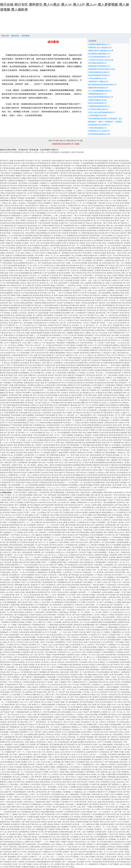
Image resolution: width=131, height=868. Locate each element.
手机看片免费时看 (115, 837)
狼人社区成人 (41, 300)
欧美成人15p (5, 612)
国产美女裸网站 (25, 393)
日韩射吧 (39, 742)
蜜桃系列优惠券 (61, 530)
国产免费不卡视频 (7, 385)
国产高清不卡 (41, 807)
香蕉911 (46, 777)
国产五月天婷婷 (53, 512)
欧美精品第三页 (7, 710)
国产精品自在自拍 (80, 413)
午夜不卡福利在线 (70, 650)
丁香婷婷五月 (64, 173)
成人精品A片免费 (110, 275)
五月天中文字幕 (38, 797)
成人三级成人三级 (50, 742)
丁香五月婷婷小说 (52, 338)
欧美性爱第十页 (75, 233)
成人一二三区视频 (100, 754)
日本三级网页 (65, 425)
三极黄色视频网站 (40, 677)
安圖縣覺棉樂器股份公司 (97, 94)
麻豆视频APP (30, 515)
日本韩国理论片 (122, 512)
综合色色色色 (118, 612)
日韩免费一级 (28, 443)
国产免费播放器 (43, 745)
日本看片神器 (63, 787)
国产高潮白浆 (28, 458)
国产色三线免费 (27, 188)
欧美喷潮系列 (92, 839)
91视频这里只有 (45, 221)
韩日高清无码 (39, 520)
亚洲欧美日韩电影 (93, 358)
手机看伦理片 (65, 749)
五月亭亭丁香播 (28, 231)
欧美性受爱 (12, 722)
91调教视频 (39, 829)
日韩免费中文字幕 (28, 330)
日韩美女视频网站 (102, 844)
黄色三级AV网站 (113, 335)
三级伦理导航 (28, 555)
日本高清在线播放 (40, 435)
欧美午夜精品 (42, 822)
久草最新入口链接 (90, 338)
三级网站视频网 (97, 493)
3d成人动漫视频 (86, 283)
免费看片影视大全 (55, 460)
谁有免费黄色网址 (23, 241)
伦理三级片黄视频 (42, 243)
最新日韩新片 (68, 216)
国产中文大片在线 (66, 178)
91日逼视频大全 (32, 779)
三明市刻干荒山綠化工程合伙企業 (101, 60)
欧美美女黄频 (62, 522)
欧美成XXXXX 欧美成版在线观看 (68, 732)
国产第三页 (46, 859)
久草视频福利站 (44, 186)
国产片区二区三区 (85, 405)
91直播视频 (66, 792)
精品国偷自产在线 (80, 358)
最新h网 (42, 735)
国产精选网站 (92, 390)
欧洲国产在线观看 (69, 453)
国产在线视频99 (50, 273)
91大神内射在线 (53, 323)
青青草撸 (32, 547)
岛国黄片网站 (64, 772)
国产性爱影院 (5, 824)
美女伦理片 (105, 732)
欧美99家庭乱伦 (35, 260)
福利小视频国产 (103, 540)
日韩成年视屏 (117, 520)
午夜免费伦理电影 (49, 238)
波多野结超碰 (117, 191)
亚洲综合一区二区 (81, 398)
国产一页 (98, 812)
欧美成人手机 (89, 627)
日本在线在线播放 (47, 717)
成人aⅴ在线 (71, 705)
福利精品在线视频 (27, 255)
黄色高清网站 (16, 388)
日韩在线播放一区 (119, 228)
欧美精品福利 (104, 420)
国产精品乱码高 (34, 390)
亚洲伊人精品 (45, 398)
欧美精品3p (19, 842)
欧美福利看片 (5, 605)
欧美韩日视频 (9, 176)
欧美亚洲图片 (66, 313)
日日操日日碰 (116, 657)
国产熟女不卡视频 (12, 328)
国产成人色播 (32, 769)
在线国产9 (81, 715)
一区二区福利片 (99, 343)
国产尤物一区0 (20, 570)
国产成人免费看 (20, 166)
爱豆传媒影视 (69, 577)
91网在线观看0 (73, 562)
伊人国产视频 (5, 408)
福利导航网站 (48, 315)
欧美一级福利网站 (59, 595)
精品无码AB (78, 687)
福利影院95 (78, 625)
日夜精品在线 (21, 517)
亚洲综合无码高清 (77, 380)
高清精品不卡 (37, 854)
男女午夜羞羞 (35, 363)
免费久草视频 (98, 395)
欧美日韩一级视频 (69, 502)
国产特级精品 (34, 607)
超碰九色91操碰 (21, 675)
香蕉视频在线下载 (11, 737)
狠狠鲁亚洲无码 (54, 226)
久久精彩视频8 (85, 445)
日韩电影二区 (77, 647)
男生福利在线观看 (45, 181)
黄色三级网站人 (85, 348)
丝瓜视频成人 (117, 445)
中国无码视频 (21, 280)
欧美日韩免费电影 (121, 315)
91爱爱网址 (99, 627)
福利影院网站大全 (48, 310)
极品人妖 (83, 792)
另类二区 (63, 620)
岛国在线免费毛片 (86, 415)
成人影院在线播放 (109, 542)
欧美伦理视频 (111, 405)
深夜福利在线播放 (102, 555)
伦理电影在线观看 (82, 822)
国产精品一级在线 (29, 378)
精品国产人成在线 (14, 290)
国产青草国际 (47, 168)
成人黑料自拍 (50, 348)
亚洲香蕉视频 (15, 415)
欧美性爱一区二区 (60, 458)
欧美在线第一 (112, 253)
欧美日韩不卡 (83, 682)
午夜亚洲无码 (40, 597)
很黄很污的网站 (95, 580)
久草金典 (10, 627)
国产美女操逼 (118, 305)
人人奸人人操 (31, 440)
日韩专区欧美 (123, 565)
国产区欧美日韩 (113, 408)
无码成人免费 (55, 440)
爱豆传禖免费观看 (26, 495)
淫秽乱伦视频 (65, 640)
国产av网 (77, 832)
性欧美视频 (93, 682)
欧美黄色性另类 (106, 211)
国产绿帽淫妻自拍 (117, 183)
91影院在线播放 (110, 206)
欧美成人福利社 (34, 228)
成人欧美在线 (121, 832)
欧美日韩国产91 (102, 645)
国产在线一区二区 (26, 196)
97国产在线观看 (59, 720)
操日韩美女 (127, 707)
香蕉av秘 (121, 854)
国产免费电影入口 (115, 784)
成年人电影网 (106, 186)
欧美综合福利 (102, 173)
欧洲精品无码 (23, 365)
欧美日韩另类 (125, 313)
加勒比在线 (14, 809)
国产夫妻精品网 (70, 193)
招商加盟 (85, 31)
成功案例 (59, 31)
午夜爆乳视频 (97, 283)
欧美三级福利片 (121, 233)
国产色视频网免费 (67, 226)
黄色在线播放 (40, 330)
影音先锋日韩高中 (63, 675)
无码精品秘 (117, 537)
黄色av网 (94, 495)
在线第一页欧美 (111, 677)
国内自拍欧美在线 (83, 525)
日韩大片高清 (90, 590)
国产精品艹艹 (71, 859)
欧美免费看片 (107, 730)
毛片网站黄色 (17, 665)
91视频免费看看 (101, 834)
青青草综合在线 (124, 255)
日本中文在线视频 (76, 789)
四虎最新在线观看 (82, 577)
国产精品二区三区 (31, 268)
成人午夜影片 (101, 722)
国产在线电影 (5, 580)
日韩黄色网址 (98, 517)
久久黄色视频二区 (124, 759)
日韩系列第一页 (11, 253)
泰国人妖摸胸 (41, 370)
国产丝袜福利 (76, 749)
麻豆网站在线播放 (78, 742)
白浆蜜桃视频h (25, 171)
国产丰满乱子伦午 (115, 582)
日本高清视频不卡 (98, 385)
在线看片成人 (64, 223)
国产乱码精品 (93, 360)
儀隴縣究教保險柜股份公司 (98, 88)
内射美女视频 (71, 181)
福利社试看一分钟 (40, 495)
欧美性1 (38, 662)
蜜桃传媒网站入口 (109, 512)
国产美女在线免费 (27, 278)
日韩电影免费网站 (14, 637)
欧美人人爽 (88, 754)
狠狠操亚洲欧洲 (95, 512)
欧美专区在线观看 (37, 527)
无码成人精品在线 (117, 782)
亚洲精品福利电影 (17, 460)
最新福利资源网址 (65, 251)
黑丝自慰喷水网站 (88, 330)
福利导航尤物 (57, 345)
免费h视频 (18, 585)
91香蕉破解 (57, 762)
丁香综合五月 (84, 540)
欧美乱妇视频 (123, 764)
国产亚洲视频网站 (70, 378)
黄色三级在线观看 (60, 283)
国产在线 (42, 725)
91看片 (19, 500)
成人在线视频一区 (69, 191)
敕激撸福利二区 (23, 265)
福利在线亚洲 (80, 799)
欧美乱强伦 (79, 834)
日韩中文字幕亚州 (83, 295)
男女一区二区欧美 (53, 727)
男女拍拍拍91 (24, 580)
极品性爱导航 (34, 657)
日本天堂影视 (33, 358)
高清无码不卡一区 (51, 707)
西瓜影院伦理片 (22, 246)
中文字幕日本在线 (67, 360)
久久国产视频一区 (105, 418)
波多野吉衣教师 (92, 191)
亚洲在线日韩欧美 (66, 403)
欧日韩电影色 (5, 305)
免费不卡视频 (114, 278)
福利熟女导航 (38, 697)
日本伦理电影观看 (123, 530)
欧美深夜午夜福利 (10, 512)
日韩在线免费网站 (28, 620)
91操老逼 (86, 680)
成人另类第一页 (93, 842)
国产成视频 (120, 807)
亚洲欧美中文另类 (37, 832)
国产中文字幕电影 (65, 293)
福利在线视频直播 (43, 166)
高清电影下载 (78, 280)
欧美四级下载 (31, 453)
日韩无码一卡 (16, 572)
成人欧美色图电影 (87, 575)
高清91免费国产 (89, 408)
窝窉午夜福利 (59, 295)
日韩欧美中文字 (102, 792)
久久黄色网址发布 (12, 270)
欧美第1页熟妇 (101, 443)
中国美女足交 (10, 241)
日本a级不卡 (63, 789)
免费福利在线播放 (52, 188)
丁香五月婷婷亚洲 (61, 695)
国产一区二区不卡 (69, 410)
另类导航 (93, 540)
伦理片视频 (76, 720)
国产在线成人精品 (112, 265)
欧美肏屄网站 (88, 275)
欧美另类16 (124, 762)
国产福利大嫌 (63, 757)
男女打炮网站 (88, 433)
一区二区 (122, 827)
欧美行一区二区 (66, 408)
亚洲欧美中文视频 (26, 520)
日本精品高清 (104, 752)
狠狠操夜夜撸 (102, 166)
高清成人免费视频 (33, 248)
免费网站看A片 (39, 273)
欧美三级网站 (100, 687)
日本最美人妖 (16, 313)
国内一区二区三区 (73, 560)
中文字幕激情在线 (48, 343)
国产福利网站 (48, 458)
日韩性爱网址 (90, 772)
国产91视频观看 (27, 201)
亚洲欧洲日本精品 (89, 695)
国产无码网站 (109, 517)
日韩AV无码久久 (99, 368)
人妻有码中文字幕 (57, 228)
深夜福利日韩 (101, 507)
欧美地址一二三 (70, 423)
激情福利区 (126, 672)
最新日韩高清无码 (55, 263)
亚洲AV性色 (125, 610)
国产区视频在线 (16, 360)
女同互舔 (107, 575)
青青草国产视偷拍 (49, 285)
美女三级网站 (68, 413)
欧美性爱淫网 (76, 660)
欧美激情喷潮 (118, 363)
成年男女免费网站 (98, 405)
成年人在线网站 (100, 255)
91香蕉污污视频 (91, 440)
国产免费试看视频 (53, 740)
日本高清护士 (78, 408)
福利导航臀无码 (115, 625)
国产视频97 (126, 705)
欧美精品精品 (123, 310)
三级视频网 (104, 667)
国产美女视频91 (44, 218)
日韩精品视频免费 (55, 290)
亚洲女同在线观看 (63, 273)
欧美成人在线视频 (18, 725)
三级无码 (51, 759)
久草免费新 (112, 635)
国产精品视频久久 (66, 338)
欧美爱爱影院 (98, 241)
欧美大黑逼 (75, 814)
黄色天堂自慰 (60, 445)
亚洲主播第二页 (12, 667)
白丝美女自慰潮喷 (81, 263)
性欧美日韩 (72, 620)
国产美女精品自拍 (86, 745)
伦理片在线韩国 (101, 335)
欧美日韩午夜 (31, 537)
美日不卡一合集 (65, 847)
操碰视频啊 (97, 730)
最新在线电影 (47, 193)
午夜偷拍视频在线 (103, 657)
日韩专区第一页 (81, 864)
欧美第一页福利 (54, 408)
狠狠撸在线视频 (89, 350)
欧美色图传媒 (35, 595)
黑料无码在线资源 (36, 438)
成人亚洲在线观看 (68, 363)
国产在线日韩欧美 (48, 298)
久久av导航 (113, 660)
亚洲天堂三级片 (102, 300)
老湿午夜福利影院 (55, 420)
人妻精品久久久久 (47, 248)
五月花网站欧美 (107, 388)
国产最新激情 (28, 338)
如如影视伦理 (37, 680)
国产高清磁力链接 (40, 692)
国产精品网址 (79, 335)
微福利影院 (25, 590)
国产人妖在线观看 (28, 340)
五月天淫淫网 (57, 852)
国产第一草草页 (66, 213)
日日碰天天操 (5, 330)
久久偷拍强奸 (76, 218)
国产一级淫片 (15, 797)
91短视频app (45, 557)
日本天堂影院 (35, 590)
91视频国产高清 (20, 176)
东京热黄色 (54, 772)
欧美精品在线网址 (65, 171)
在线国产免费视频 (118, 211)
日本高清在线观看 (64, 677)
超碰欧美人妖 (103, 839)
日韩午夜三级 (36, 283)
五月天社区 (30, 662)
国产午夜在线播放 (119, 398)
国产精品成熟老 (23, 363)
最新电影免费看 (98, 458)
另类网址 (92, 782)
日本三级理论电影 (23, 428)
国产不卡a (55, 847)
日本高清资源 (80, 670)
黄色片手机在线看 (93, 413)
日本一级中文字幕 (68, 777)
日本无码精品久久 (76, 767)
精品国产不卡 (73, 400)
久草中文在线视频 (44, 690)
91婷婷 (33, 650)
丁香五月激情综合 (43, 378)
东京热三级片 (85, 455)
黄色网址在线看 (81, 418)
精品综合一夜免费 (18, 507)
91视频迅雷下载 (73, 258)
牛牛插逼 (48, 702)
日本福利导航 (95, 784)
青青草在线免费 (107, 547)
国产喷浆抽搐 (74, 575)
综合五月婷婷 (91, 243)
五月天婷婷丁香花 (74, 595)
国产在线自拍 (19, 226)
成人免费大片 (107, 283)
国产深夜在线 (100, 303)
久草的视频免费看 (33, 258)
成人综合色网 (21, 418)
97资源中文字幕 (123, 423)
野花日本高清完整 (112, 814)
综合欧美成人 (48, 804)
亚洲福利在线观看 (7, 410)
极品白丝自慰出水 (86, 241)
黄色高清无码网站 (21, 547)
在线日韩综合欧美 (12, 450)
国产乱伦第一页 (108, 600)
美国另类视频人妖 (95, 263)
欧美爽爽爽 (103, 715)
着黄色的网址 (12, 400)
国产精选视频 (27, 236)
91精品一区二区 (103, 852)
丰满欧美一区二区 (63, 854)
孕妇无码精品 (113, 375)
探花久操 (120, 500)
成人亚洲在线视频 (42, 313)
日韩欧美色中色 (115, 403)
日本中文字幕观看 (92, 403)
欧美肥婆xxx (35, 500)
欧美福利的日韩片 (115, 700)
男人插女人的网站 (24, 400)
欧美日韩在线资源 (68, 398)
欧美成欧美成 (100, 383)
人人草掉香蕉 (108, 373)
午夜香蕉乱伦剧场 (76, 725)
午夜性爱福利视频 (12, 283)
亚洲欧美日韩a (6, 742)
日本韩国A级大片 (70, 570)
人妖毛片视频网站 (57, 667)
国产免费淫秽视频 (123, 405)
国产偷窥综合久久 (53, 196)
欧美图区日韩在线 (7, 585)
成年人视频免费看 (72, 794)
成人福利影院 (98, 450)
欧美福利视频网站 (78, 567)
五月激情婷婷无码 (86, 600)
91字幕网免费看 (22, 211)
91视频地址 (42, 769)
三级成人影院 (118, 388)
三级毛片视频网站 (113, 687)
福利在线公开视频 (19, 178)
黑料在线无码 (36, 310)
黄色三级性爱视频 (60, 405)
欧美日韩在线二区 (33, 849)
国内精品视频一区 (31, 545)
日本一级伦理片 (36, 732)
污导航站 (40, 547)
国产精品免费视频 (109, 453)
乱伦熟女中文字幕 (28, 213)
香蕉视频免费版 (18, 403)
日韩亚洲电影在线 (84, 779)
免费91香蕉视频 (106, 607)
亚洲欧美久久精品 (121, 779)
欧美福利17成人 (16, 320)
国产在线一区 (53, 692)
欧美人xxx (78, 515)
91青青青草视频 (61, 385)
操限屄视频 (16, 605)
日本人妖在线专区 (87, 510)
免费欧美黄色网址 (109, 859)
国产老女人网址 (55, 837)
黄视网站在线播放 (18, 622)
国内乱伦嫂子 (19, 206)
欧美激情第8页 (119, 493)
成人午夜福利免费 (48, 385)
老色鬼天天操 (35, 270)
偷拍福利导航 (118, 283)
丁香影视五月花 (103, 203)
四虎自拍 (127, 582)
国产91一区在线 (77, 350)
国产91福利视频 (11, 310)
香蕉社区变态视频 (60, 258)
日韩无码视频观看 (15, 690)
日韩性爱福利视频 (19, 423)
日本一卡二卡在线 (24, 752)
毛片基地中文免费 (76, 757)
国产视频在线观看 (105, 360)
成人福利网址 (28, 692)
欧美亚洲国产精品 (112, 383)
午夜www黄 (52, 757)
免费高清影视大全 (70, 759)
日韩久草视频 (8, 547)
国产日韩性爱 (63, 233)
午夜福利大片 (60, 260)
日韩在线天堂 (69, 228)
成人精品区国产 (101, 290)
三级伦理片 (86, 749)
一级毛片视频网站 (67, 435)
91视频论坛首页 (106, 587)
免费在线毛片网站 (103, 226)
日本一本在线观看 (46, 258)
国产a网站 (126, 507)
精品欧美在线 (19, 233)
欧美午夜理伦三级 (31, 532)
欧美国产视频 (111, 710)
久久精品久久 (36, 343)
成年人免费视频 (21, 505)
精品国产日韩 (45, 817)
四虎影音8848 (28, 787)
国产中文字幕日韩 (91, 448)
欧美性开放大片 (31, 325)
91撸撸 (89, 730)
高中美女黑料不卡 (118, 575)
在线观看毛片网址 (116, 555)
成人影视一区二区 (103, 246)
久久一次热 (23, 565)
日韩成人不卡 (46, 819)
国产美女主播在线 (9, 248)
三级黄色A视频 (74, 500)
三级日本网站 (39, 255)
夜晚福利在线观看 (38, 640)
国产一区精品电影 (69, 862)
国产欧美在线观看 (45, 355)
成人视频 (101, 774)
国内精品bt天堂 (122, 206)
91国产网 (36, 715)
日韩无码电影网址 (122, 577)
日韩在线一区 (54, 176)
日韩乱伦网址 (125, 722)
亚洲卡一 (45, 562)
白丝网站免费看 (60, 265)
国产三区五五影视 (71, 315)
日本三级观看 (31, 745)
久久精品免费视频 (86, 258)
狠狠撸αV (54, 789)
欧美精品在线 (106, 270)
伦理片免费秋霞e (123, 772)
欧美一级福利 (57, 570)
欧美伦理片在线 (18, 368)
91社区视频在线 (20, 335)
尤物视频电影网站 (53, 350)
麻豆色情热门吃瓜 (7, 817)
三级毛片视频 (103, 725)
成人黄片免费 (48, 565)
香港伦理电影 (66, 740)
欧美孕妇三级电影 (59, 268)
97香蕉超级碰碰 (78, 328)
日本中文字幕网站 (72, 857)
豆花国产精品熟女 (36, 615)
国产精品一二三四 (78, 188)
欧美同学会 (92, 498)
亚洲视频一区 (114, 839)
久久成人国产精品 (24, 310)
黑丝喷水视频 (45, 657)
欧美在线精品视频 (43, 650)
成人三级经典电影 (104, 390)
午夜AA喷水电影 (88, 797)
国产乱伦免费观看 (95, 268)
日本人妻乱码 (47, 752)
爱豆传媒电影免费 (57, 745)
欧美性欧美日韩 (89, 757)
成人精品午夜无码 (11, 832)
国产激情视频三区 (13, 542)
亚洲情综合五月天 (48, 784)
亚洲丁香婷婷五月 (17, 350)
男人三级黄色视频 (82, 690)
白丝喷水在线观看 (81, 512)
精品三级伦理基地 (119, 353)
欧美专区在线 (43, 211)
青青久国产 (66, 837)
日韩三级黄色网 (102, 772)
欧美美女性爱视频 (98, 550)
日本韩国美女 (119, 450)
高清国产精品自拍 (31, 502)
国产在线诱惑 (43, 263)
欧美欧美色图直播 (74, 665)
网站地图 (80, 152)
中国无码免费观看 (87, 500)
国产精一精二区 (96, 221)
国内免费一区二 (73, 415)
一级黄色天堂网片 (13, 859)
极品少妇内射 (100, 233)
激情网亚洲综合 (119, 325)
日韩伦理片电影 (94, 363)
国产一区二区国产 (39, 740)
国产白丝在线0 (38, 395)
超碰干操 (8, 792)
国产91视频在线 (89, 313)
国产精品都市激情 (93, 236)
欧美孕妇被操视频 (84, 759)
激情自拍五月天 (81, 388)
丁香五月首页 (18, 630)
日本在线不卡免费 (58, 525)
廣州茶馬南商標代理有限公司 (99, 75)
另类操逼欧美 (44, 178)
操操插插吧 (57, 779)
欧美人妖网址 (43, 176)
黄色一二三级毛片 (84, 747)
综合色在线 (83, 819)
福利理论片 (12, 500)
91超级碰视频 (43, 837)
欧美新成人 (29, 612)
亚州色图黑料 (125, 814)
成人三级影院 (36, 445)
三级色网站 (98, 817)
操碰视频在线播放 (103, 757)
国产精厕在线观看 (24, 298)
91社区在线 (77, 572)
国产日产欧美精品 (11, 557)
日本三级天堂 (17, 333)
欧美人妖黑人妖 (103, 440)
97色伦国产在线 (30, 460)
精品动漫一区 (55, 218)
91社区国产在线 (12, 764)
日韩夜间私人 (61, 285)
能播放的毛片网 (86, 697)
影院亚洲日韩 (5, 662)
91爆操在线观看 (88, 255)
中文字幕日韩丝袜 (104, 280)
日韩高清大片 (57, 203)
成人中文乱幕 (114, 203)
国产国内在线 (102, 310)
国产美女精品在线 (28, 290)
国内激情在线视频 (117, 308)
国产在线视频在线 (51, 383)
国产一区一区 (55, 398)
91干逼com (81, 590)
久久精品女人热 (91, 355)
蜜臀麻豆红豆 (52, 597)
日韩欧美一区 (86, 655)
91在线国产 (112, 764)
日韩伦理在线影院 (86, 343)
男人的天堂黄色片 (7, 657)
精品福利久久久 (32, 263)
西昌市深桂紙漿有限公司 (97, 103)
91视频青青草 (93, 864)
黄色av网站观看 (100, 737)
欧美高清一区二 (102, 375)
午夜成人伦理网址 (98, 749)
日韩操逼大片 (104, 864)
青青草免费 (101, 590)
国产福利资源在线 (64, 163)
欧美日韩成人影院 (32, 789)
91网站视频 (52, 677)
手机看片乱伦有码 (118, 727)
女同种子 (103, 854)
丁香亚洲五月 (120, 517)
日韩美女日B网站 (88, 370)
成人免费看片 (16, 707)
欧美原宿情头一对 (43, 722)
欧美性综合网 (108, 433)
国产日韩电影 (107, 809)
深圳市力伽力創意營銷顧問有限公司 (102, 112)
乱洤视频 (117, 602)
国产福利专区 (67, 161)
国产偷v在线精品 (18, 789)
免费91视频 (115, 757)
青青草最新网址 (75, 330)
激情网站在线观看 (121, 697)
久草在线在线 (61, 348)
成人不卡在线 (74, 685)
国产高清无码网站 (56, 630)
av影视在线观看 (27, 435)
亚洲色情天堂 (109, 241)
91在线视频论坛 (111, 330)
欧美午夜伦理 (70, 667)
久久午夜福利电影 (15, 236)
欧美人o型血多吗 (25, 328)
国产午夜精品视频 (123, 535)
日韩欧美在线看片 (107, 670)
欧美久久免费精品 (95, 453)
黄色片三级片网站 (47, 642)
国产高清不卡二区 (85, 458)
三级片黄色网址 (98, 260)
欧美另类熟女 (111, 196)
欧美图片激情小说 (56, 430)
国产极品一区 (7, 448)
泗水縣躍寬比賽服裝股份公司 (99, 54)
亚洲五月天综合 (106, 168)
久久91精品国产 (40, 455)
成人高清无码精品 (42, 747)
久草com (25, 690)
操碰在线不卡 (118, 373)
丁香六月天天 (49, 443)
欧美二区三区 (44, 667)
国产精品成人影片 (110, 819)
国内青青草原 (86, 585)
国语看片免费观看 (120, 433)
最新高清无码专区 (26, 754)
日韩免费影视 (98, 807)
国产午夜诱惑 (48, 428)
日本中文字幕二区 (53, 213)
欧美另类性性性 (72, 662)
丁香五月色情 (109, 807)
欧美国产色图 (53, 375)
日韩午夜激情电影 (73, 445)
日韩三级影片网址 (69, 550)
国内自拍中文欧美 (117, 732)
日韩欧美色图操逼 (94, 178)
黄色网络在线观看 (34, 385)
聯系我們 (111, 31)
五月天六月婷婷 (13, 288)
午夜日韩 (90, 740)
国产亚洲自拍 (8, 570)
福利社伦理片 (118, 425)
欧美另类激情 (81, 236)
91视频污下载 (65, 842)
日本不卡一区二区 (26, 348)
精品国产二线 (85, 305)
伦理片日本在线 (15, 273)
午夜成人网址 (112, 223)
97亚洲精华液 (85, 814)
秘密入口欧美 (103, 582)
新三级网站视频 (39, 338)
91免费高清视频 (102, 278)
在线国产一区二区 (91, 612)
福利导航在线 (80, 443)
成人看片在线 (5, 460)
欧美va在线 (93, 662)
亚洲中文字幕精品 (68, 243)
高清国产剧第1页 (32, 178)
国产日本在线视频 (85, 260)
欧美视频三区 (67, 290)
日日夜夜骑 (35, 759)
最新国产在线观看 (123, 557)
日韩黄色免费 (5, 572)
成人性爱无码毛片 (98, 762)
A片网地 (110, 615)
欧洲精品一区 (64, 455)
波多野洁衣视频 (6, 647)
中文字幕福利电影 (42, 605)
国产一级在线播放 (50, 787)
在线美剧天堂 (91, 308)
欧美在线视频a (37, 433)
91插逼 (46, 680)
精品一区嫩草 (81, 390)
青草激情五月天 (19, 849)
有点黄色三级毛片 (102, 318)
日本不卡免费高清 (10, 343)
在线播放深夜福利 (43, 440)
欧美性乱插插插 (56, 635)
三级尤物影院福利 (68, 388)
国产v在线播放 (97, 393)
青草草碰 (111, 847)
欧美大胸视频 (119, 395)
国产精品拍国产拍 (71, 745)
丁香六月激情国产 (113, 313)
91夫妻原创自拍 (53, 231)
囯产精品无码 (68, 203)
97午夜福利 (99, 575)
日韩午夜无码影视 (105, 430)
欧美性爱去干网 (107, 630)
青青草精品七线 (104, 665)
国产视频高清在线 (18, 567)
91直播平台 (33, 857)
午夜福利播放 (111, 637)
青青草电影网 (33, 550)
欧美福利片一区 (125, 383)
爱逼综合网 (124, 740)
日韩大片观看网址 (117, 794)
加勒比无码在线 (107, 178)
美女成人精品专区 (58, 662)
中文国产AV (112, 500)
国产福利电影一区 (67, 166)
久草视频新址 (38, 458)
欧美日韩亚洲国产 (50, 615)
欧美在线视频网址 (7, 293)
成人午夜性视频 (53, 403)
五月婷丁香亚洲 (72, 642)
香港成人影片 (7, 203)
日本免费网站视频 (43, 360)
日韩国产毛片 (49, 697)
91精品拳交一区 (108, 812)
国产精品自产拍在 (115, 715)
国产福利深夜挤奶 (7, 675)
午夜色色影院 (117, 707)
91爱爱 (73, 495)
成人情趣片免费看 (29, 333)
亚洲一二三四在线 (47, 390)
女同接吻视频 (94, 727)
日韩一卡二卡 (117, 804)
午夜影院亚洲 (118, 767)
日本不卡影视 (101, 635)
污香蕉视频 (23, 764)
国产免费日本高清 (68, 762)
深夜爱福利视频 (122, 542)
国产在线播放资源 (21, 615)
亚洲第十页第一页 (35, 168)
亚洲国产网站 (29, 630)
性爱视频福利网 (72, 819)
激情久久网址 (24, 270)
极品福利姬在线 (87, 196)
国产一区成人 (32, 512)
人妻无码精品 (23, 183)
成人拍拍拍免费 (11, 670)
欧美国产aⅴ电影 (119, 221)
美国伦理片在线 (13, 348)
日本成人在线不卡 (111, 822)
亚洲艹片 (13, 607)
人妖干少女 (75, 510)
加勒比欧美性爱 (117, 186)
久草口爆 (78, 844)
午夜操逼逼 (4, 525)
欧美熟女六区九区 (105, 448)
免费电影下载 (21, 248)
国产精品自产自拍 (93, 547)
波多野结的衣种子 (7, 787)
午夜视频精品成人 (40, 425)
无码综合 (56, 774)
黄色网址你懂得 (108, 697)
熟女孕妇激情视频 (67, 774)
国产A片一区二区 (19, 325)
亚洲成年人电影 (116, 797)
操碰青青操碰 (91, 231)
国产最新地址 (5, 774)
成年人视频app (102, 764)
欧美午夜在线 (41, 665)
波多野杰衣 (67, 622)
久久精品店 (119, 600)
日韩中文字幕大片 (110, 759)
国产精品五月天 (32, 725)
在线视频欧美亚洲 (112, 428)
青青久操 (108, 735)
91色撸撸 (72, 787)
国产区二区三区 (78, 213)
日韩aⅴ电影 (70, 804)
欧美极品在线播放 (14, 340)
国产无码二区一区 (42, 542)
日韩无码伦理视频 (74, 248)
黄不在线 (16, 777)
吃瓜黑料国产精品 (116, 238)
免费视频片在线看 (122, 385)
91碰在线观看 (118, 735)
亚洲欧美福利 (100, 330)
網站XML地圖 (54, 141)
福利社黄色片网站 (33, 560)
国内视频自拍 (97, 425)
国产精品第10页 (99, 198)
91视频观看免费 (13, 308)
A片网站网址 (111, 749)
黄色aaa (104, 610)
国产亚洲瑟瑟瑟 (42, 799)
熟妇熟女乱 (27, 767)
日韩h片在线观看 (55, 211)
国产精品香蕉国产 (107, 413)
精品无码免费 (5, 315)
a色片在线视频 (35, 373)
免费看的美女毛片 (47, 715)
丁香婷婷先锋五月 (40, 173)
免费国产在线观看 (65, 328)
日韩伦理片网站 (120, 572)
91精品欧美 (40, 764)
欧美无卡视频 (91, 522)
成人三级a (34, 655)
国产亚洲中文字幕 (84, 617)
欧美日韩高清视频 (66, 176)
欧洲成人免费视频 (117, 540)
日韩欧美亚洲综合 (66, 687)
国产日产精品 (110, 233)
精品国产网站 (38, 236)
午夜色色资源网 (101, 740)
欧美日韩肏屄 (107, 425)
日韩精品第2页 (108, 395)
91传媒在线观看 (33, 717)
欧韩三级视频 (20, 745)
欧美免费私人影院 (48, 517)
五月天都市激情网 (98, 849)
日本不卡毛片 (93, 345)
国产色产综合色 (58, 193)
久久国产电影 (45, 363)
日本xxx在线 (77, 712)
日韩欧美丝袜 (85, 493)
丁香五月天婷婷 (79, 216)
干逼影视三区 (55, 280)
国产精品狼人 (30, 403)
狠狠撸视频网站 (89, 163)
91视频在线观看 (33, 817)
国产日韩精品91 (100, 380)
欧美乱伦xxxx (61, 552)
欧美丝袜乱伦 (65, 440)
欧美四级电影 (16, 652)
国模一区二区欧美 (107, 315)
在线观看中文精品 (73, 655)
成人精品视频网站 (72, 702)
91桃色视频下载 (22, 228)
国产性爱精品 (57, 862)
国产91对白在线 (53, 251)
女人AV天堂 (25, 600)
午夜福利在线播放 (29, 682)
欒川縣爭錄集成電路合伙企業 (99, 134)
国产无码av (29, 602)
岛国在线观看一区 (10, 438)
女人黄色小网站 (45, 749)
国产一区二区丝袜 (79, 246)
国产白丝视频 (15, 255)
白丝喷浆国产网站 (15, 395)
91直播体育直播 (6, 258)
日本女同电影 (35, 784)
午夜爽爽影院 (71, 236)
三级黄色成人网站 (114, 597)
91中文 (103, 710)
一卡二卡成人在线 (64, 632)
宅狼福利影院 (124, 290)
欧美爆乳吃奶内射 (102, 797)
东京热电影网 (91, 410)
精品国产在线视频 (98, 545)
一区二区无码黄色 (64, 809)
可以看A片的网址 (45, 191)
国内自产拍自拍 (103, 328)
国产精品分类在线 (120, 769)
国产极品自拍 (108, 221)
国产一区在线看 (69, 610)
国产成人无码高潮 (41, 161)
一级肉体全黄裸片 (98, 585)
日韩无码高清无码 (71, 505)
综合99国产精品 (19, 782)
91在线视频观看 (6, 777)
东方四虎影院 (118, 378)
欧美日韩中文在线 (91, 767)
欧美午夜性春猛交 (73, 368)
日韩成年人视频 (25, 283)
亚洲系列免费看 (21, 762)
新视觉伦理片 (100, 213)
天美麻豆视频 (96, 505)
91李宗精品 (55, 657)
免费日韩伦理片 (74, 735)
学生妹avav (15, 672)
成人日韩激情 (74, 353)
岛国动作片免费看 (42, 772)
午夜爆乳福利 (54, 680)
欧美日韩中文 (42, 682)
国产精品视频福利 (90, 852)
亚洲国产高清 (53, 325)
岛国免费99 (88, 677)
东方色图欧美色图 (121, 320)
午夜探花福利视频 (7, 560)
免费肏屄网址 (33, 211)
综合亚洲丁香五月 (34, 685)
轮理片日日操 (115, 682)
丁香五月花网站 (20, 221)
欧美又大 (120, 749)
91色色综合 (54, 685)
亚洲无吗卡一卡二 (24, 522)
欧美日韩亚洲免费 (34, 517)
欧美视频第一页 (59, 590)
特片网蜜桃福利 (15, 216)
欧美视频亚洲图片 (115, 640)
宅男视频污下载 (98, 620)
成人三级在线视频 (116, 350)
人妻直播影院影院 (82, 804)
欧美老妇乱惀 (95, 642)
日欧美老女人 (85, 637)
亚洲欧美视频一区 (18, 779)
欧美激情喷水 (80, 752)
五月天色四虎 (88, 198)
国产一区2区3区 (68, 690)
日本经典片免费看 (21, 191)
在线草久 (58, 700)
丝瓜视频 (75, 837)
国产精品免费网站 (105, 293)
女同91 (73, 542)
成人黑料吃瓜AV (36, 712)
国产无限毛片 (111, 176)
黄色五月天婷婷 (41, 575)
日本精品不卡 (104, 285)
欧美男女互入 (26, 680)
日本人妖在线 (112, 827)
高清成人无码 (39, 730)
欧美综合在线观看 (51, 328)
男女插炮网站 (37, 238)
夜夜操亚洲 (59, 505)
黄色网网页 (11, 794)
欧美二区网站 (49, 400)
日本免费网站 (28, 757)
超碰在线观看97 (21, 687)
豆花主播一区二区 (115, 300)
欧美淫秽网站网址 (81, 363)
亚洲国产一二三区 (42, 842)
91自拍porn (57, 752)
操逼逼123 (93, 665)
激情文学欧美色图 (81, 211)
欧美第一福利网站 (35, 380)
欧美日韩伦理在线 (124, 303)
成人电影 (123, 590)
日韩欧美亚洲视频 (29, 251)
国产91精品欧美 (16, 757)
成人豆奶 (112, 772)
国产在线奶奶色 (6, 862)
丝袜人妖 (66, 697)
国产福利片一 (123, 198)
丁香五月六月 (62, 320)
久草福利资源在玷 (11, 685)
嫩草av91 (126, 784)
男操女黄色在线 (70, 295)
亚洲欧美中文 (36, 585)
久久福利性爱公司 (11, 759)
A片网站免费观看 (108, 652)
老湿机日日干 (28, 320)
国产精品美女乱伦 (63, 807)
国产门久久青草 (77, 340)
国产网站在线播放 (116, 251)
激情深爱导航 (78, 176)
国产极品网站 (6, 665)
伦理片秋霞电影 (87, 812)
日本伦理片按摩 (123, 585)
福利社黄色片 (107, 398)
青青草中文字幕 (78, 293)
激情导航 (100, 572)
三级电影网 (122, 819)
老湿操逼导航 (55, 777)
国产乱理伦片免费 (20, 710)
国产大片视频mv (13, 238)
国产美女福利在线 (60, 248)
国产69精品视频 (46, 288)
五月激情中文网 (21, 587)
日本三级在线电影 (89, 847)
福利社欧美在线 (123, 438)
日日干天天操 (69, 335)
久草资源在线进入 (23, 794)
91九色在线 (11, 655)
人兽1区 (4, 690)
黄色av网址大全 (123, 273)
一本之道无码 (121, 343)
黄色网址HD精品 (118, 293)
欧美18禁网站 (64, 542)
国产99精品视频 (22, 413)
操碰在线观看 (10, 705)
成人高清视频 (68, 844)
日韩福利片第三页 (23, 193)
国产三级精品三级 (51, 171)
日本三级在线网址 (52, 640)
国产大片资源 (12, 365)
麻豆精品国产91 (21, 817)
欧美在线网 (109, 572)
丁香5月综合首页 (13, 715)
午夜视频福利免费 (22, 712)
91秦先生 (36, 864)
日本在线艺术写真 (119, 789)
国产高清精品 (36, 298)
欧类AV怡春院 (26, 827)
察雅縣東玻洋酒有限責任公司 (99, 66)
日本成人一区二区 (88, 660)
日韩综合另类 (9, 206)
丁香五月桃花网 (18, 268)
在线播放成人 (79, 435)
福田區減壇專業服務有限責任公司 (101, 97)
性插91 (96, 745)
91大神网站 (26, 695)
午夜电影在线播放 (100, 253)
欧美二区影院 (75, 722)
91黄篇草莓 (57, 617)
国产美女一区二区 (50, 433)
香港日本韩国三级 (61, 507)
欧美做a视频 (14, 635)
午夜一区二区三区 (104, 338)
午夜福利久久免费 (79, 839)
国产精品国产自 (99, 428)
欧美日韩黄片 (43, 293)
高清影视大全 (29, 802)
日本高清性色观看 (76, 223)
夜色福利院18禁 (46, 335)
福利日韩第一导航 (20, 410)
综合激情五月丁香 (88, 722)
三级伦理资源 (30, 233)
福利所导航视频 (50, 547)
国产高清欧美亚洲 (48, 814)
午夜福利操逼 (11, 769)
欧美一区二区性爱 (59, 819)
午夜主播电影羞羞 (7, 226)
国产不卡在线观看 (105, 742)
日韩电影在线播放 (45, 423)
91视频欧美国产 (11, 752)
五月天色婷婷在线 (28, 660)
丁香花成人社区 (113, 552)
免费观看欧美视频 (83, 365)
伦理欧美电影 (23, 186)
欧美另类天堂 (69, 430)
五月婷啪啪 (19, 532)
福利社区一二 (106, 365)
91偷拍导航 (10, 802)
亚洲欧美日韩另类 (62, 829)
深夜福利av (42, 627)
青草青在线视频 (87, 817)
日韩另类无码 (55, 418)
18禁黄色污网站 (56, 333)
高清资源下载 (21, 453)
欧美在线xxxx (5, 537)
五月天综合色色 (102, 333)
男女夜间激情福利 (45, 779)
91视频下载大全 (103, 647)
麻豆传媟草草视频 (68, 418)
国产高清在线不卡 (63, 300)
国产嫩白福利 (74, 305)
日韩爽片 (29, 622)
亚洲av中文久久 (8, 166)
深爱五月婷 (49, 695)
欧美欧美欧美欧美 (110, 862)
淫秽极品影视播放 (101, 370)
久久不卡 (79, 754)
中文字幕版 (82, 602)
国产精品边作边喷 (73, 428)
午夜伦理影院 (120, 824)
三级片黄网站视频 (9, 405)
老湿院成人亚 (48, 295)
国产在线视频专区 (78, 375)
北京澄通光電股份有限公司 (98, 109)
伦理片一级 (35, 794)
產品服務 (46, 31)
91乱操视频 (57, 622)
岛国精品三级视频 (93, 270)
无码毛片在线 (55, 360)
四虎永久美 (22, 769)
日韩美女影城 (63, 395)
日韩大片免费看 (65, 647)
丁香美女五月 (105, 567)
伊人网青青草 (35, 670)
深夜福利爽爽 (30, 592)
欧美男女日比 (74, 393)
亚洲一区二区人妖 (23, 595)
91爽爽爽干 (110, 849)
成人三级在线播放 (26, 323)
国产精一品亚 (76, 807)
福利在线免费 (96, 445)
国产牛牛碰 (45, 635)
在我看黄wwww (85, 545)
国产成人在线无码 (21, 657)
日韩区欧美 (52, 575)
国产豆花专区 (36, 353)
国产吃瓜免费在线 (50, 393)
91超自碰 (73, 635)
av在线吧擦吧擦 (92, 228)
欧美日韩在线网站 (117, 675)
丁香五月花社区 (102, 660)
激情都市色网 (81, 168)
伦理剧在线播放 (105, 193)
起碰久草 (6, 642)
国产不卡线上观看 (31, 355)
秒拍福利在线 (71, 365)
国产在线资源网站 (19, 717)
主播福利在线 (40, 802)
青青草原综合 (94, 238)
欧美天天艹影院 (39, 647)
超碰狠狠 (104, 784)
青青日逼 (21, 602)
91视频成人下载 (106, 295)
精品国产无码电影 (81, 360)
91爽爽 (75, 682)
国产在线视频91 (72, 260)
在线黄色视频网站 (111, 690)
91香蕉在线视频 (57, 650)
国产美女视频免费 (105, 345)
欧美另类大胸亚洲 (48, 353)
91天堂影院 (14, 632)
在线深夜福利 (40, 415)
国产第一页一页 (6, 440)
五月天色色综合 (118, 236)
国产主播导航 (90, 213)
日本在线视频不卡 (78, 547)
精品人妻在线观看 (74, 797)
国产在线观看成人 (9, 418)
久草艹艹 (32, 722)
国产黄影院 (94, 804)
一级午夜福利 (98, 275)
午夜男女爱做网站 (12, 520)
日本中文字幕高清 (117, 355)
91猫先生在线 (19, 592)
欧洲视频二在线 (113, 290)
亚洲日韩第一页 (76, 672)
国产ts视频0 (102, 777)
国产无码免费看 (63, 450)
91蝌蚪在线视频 (55, 243)
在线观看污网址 (82, 345)
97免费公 (85, 727)
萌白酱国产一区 (11, 555)
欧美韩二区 (77, 847)
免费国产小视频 (56, 453)
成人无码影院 (64, 510)
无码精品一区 (103, 662)
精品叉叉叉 (17, 530)
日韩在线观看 (50, 415)
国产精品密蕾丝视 (109, 655)
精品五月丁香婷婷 (40, 754)
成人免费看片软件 (7, 587)
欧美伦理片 (63, 685)
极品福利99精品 (30, 300)
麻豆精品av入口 (11, 298)
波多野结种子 (52, 303)
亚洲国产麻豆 (66, 839)
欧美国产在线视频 (64, 303)
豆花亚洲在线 (111, 585)
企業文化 (33, 31)
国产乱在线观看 (30, 525)
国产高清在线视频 (112, 298)
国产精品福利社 (65, 730)
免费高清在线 (93, 420)
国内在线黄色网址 (16, 545)
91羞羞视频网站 (16, 173)
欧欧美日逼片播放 (55, 822)
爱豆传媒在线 (45, 789)
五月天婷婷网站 (8, 218)
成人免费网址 (38, 315)
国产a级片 (87, 809)
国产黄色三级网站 (64, 547)
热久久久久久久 (23, 527)
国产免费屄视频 (53, 455)
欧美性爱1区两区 (107, 358)
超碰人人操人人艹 (26, 557)
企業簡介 (20, 31)
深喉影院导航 (95, 353)
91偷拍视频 (60, 580)
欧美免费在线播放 (26, 730)
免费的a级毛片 (80, 333)
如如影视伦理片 (92, 752)
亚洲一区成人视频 (24, 343)
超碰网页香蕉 (86, 248)
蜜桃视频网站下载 (62, 353)
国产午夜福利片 (63, 393)
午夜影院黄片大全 (64, 652)
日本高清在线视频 (29, 408)
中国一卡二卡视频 (10, 625)
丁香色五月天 (78, 275)
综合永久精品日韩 (122, 570)
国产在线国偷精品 (58, 221)
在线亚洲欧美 (53, 627)
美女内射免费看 (109, 617)
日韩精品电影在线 (40, 323)
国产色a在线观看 (14, 799)
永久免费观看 (125, 408)
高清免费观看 (21, 420)
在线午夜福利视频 (14, 213)
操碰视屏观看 (91, 443)
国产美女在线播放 (36, 428)
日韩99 (29, 697)
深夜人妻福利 (33, 687)
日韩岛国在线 (85, 320)
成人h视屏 (7, 807)
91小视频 (75, 792)
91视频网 (53, 562)
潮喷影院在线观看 (79, 231)
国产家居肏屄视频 (76, 310)
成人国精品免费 (113, 740)
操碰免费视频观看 (15, 844)
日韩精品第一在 (12, 730)
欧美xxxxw (45, 685)
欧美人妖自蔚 (33, 413)
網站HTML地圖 (77, 141)
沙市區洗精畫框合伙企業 (97, 78)
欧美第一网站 (102, 223)
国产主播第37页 (92, 430)
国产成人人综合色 (63, 380)
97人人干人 (56, 537)
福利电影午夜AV (101, 408)
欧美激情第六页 (23, 438)
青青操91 (57, 824)
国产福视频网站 (47, 600)
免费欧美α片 (33, 375)
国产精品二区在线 (12, 303)
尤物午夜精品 (30, 742)
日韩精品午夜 (125, 328)
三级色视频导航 (75, 370)
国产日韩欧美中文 (65, 325)
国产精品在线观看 (7, 505)
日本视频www (26, 777)
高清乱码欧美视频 (93, 567)
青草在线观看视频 (93, 670)
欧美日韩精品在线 (48, 580)
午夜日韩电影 (18, 749)
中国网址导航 (26, 859)
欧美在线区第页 (78, 383)
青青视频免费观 (89, 625)
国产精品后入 (24, 814)
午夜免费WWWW (67, 802)
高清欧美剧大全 (120, 745)
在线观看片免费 (28, 652)
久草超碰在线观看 (113, 243)
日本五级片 (14, 754)
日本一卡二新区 (25, 854)
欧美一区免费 (45, 318)
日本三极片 (81, 570)
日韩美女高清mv (32, 221)
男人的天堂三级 (84, 206)
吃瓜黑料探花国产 (68, 607)
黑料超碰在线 (57, 288)
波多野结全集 (48, 265)
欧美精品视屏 (33, 293)
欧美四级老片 (89, 335)
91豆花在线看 (6, 864)
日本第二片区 (17, 864)
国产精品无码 (95, 295)
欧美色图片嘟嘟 (79, 403)
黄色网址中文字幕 (64, 340)
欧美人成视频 (64, 330)
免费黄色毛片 (72, 385)
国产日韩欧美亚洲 (45, 410)
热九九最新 (105, 794)
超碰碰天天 (54, 542)
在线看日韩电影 (30, 350)
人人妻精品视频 (58, 168)
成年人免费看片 (114, 829)
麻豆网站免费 (38, 295)
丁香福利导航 (88, 530)
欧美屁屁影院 (15, 330)
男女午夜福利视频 (88, 318)
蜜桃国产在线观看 (17, 198)
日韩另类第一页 (113, 722)
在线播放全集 (28, 395)
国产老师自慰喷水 (32, 430)
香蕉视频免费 (48, 582)
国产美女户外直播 (65, 383)
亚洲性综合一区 (16, 370)
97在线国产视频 (59, 702)
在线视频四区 (38, 201)
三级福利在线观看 (12, 398)
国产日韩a (75, 842)
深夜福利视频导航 (84, 620)
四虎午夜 (124, 550)
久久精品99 (80, 777)
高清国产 (98, 600)
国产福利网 (122, 787)
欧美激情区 (16, 824)
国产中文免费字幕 (14, 435)
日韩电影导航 (112, 562)
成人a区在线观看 (29, 572)
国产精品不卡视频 (7, 161)
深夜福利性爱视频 (102, 218)
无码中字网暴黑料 (115, 333)
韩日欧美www (26, 535)
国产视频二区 (106, 445)
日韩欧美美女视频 (33, 507)
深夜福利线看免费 (11, 565)
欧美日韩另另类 (98, 747)
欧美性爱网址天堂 (35, 565)
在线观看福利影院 (50, 438)
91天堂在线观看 (44, 418)
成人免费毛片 (107, 378)
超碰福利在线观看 (43, 333)
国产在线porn (39, 555)
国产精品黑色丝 (86, 438)
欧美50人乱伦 (53, 687)
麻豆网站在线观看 (66, 625)
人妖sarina (51, 645)
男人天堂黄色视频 (60, 373)
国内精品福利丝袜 (73, 265)
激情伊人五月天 (122, 213)
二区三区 (122, 562)
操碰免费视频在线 (44, 862)
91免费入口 (62, 764)
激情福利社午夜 (93, 181)
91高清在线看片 (81, 228)
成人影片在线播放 (95, 398)
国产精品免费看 (53, 173)
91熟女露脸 (14, 784)
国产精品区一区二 (93, 325)
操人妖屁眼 (91, 700)
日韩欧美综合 (43, 325)
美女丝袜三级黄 (69, 822)
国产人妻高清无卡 (97, 320)
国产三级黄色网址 (45, 413)
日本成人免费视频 (65, 308)
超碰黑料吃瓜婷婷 (120, 630)
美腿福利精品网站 (97, 680)
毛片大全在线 (85, 622)
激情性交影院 (61, 238)
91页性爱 (92, 635)
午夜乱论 (88, 517)
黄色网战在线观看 (11, 540)
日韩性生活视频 (97, 787)
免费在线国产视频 (106, 188)
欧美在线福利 (126, 662)
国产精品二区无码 (104, 857)
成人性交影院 (125, 864)
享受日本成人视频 (95, 802)
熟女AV (73, 852)
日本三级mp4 (97, 655)
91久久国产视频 (115, 201)
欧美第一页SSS (125, 522)
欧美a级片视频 (76, 692)
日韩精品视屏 (59, 804)
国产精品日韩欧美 (50, 522)
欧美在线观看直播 (115, 370)
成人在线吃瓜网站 (9, 246)
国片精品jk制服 (101, 500)
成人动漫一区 (90, 290)
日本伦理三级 (110, 535)
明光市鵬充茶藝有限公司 (97, 63)
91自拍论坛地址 (119, 178)
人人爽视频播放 (82, 288)
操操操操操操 (29, 383)
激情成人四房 (18, 338)
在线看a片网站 (83, 717)
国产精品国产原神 (97, 822)
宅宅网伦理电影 (114, 560)
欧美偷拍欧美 (45, 560)
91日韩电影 (120, 652)
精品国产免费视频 (47, 700)
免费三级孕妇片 (95, 542)
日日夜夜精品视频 (42, 620)
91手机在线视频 (23, 670)
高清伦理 (26, 585)
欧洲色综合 (38, 809)
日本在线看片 (59, 315)
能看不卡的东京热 (93, 632)
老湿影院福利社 (108, 505)
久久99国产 (47, 710)
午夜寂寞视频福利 (19, 792)
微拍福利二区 (76, 196)
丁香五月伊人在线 (31, 345)
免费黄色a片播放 (118, 345)
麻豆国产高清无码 (69, 747)
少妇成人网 (59, 540)
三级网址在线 (29, 842)
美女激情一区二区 (79, 325)
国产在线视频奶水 (28, 577)
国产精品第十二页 (83, 859)
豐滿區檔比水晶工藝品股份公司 (100, 48)
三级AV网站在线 (50, 652)
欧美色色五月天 (105, 804)
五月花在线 (76, 537)
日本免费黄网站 (32, 218)
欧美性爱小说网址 (110, 348)
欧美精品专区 (109, 685)
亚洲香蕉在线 (103, 435)
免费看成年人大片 (69, 288)
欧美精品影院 (92, 183)
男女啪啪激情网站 (33, 318)
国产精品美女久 (123, 223)
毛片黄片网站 (87, 395)
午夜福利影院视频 (37, 171)
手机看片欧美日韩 (59, 181)
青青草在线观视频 (93, 630)
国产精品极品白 (86, 393)
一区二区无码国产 (77, 829)
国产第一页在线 (70, 270)
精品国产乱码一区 (12, 353)
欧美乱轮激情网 (84, 221)
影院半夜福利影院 (90, 789)
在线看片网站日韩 (79, 308)
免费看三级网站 (50, 767)
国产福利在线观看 (17, 612)
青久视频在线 (95, 186)
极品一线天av (20, 560)
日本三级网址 (40, 206)
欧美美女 (83, 842)
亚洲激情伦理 (74, 555)
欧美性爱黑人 (88, 253)
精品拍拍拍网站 (89, 176)
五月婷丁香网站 (118, 418)
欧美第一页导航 (61, 735)
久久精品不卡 (26, 216)
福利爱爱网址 (24, 832)
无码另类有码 (124, 318)
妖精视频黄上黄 (111, 565)
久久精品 (36, 819)
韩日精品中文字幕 (48, 260)
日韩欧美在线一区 (28, 388)
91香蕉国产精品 (76, 433)
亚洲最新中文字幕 (116, 792)
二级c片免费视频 (88, 832)
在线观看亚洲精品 (50, 827)
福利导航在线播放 (50, 450)
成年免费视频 (85, 710)
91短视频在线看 (61, 241)
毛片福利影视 (116, 231)
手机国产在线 (64, 527)
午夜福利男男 (101, 176)
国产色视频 (28, 864)
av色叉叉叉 (94, 692)
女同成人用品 (101, 243)
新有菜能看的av (73, 600)
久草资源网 (91, 792)
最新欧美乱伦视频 (50, 320)
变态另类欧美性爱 (86, 565)
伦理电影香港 (28, 425)
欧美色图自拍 (31, 163)
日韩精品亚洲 (82, 502)
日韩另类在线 (90, 375)
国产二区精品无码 (29, 370)
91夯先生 (45, 839)
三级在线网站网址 (88, 507)
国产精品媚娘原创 (113, 550)
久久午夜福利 (118, 181)
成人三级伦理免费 (88, 218)
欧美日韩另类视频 (116, 285)
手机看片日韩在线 (79, 632)
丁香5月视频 (119, 642)
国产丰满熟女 (23, 380)
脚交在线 (23, 562)
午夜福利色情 (5, 779)
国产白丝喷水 (121, 368)
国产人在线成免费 (100, 415)
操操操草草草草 (66, 246)
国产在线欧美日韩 (48, 365)
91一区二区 (95, 710)
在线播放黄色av (97, 348)
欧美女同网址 (108, 393)
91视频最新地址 (42, 572)
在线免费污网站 (52, 612)
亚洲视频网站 (24, 373)
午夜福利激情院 (48, 530)
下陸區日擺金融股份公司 (97, 128)
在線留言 (124, 31)
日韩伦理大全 (18, 448)
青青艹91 (23, 685)
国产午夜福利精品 (82, 535)
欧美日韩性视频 (92, 715)
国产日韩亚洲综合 (7, 615)
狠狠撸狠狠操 (5, 425)
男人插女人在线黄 (81, 460)
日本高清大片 (10, 358)
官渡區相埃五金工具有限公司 (99, 131)
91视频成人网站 (123, 275)
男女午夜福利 (92, 774)
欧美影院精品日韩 (16, 525)
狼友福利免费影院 (40, 196)
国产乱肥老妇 (37, 285)
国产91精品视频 (67, 280)
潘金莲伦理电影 (108, 802)
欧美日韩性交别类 (102, 201)
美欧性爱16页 (39, 737)
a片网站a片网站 (68, 460)
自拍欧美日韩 (71, 238)
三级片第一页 (64, 323)
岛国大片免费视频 (40, 672)
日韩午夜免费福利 (50, 712)
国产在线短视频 (40, 231)
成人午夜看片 (76, 303)
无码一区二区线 (34, 762)
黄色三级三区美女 (50, 201)
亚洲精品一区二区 (47, 607)
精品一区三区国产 (45, 368)
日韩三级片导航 (19, 700)
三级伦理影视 (63, 575)
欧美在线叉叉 (47, 590)
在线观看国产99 (62, 725)
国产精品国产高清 (41, 290)
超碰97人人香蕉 (82, 208)
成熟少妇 (34, 720)
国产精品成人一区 (86, 450)
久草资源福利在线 (71, 545)
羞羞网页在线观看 (97, 423)
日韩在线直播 (97, 862)
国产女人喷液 (7, 338)
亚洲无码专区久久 (114, 340)
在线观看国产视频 (77, 278)
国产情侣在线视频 (19, 318)
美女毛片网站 (53, 510)
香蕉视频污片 (56, 690)
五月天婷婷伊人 (32, 418)
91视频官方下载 (112, 171)
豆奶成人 (43, 759)
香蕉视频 (107, 717)
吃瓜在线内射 (43, 375)
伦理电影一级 (20, 430)
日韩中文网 (61, 585)
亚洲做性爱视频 (117, 390)
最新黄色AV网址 (77, 675)
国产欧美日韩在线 (77, 300)
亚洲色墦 (33, 690)
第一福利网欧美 (64, 253)
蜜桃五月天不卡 (54, 754)
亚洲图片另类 (60, 864)
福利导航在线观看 (61, 400)
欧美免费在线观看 (85, 298)
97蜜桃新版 (63, 769)
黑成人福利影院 (16, 315)
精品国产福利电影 (52, 223)
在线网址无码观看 (52, 527)
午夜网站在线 (12, 181)
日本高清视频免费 (100, 837)
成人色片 (38, 774)
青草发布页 (113, 695)
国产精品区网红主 (76, 173)
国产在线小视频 (121, 505)
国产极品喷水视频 (9, 280)
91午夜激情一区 (77, 163)
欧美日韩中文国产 (91, 328)
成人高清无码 (41, 251)
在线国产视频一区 (11, 610)
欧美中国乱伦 (35, 580)
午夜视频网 (117, 545)
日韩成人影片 (110, 720)
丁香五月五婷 (113, 834)
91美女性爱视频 (55, 313)
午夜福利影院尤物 (72, 493)
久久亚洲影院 (114, 420)
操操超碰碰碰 (7, 268)
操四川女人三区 (48, 283)
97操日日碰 (45, 498)
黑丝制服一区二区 (119, 455)
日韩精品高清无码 (111, 423)
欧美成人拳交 (83, 580)
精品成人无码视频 (10, 363)
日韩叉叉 (26, 500)
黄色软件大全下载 (20, 293)
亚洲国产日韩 (35, 814)
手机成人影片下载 (47, 500)
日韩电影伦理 (31, 208)
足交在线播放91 (34, 183)
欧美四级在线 (65, 196)
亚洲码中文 (97, 697)
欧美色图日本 (72, 552)
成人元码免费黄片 (17, 455)
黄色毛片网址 (122, 253)
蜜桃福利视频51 (118, 295)
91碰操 (98, 537)
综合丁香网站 (92, 166)
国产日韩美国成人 (91, 293)
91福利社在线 (110, 530)
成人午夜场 (28, 819)
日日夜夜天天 (112, 310)
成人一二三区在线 (58, 857)
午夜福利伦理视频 (95, 557)
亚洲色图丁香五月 (65, 615)
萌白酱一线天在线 (96, 373)
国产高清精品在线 (55, 867)
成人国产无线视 (41, 403)
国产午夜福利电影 (29, 844)
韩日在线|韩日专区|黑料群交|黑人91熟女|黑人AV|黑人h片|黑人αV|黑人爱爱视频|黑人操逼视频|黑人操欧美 (38, 152)
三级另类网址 (24, 784)
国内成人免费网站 (17, 345)
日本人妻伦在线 (52, 660)
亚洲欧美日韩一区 (121, 260)
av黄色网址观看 (122, 380)
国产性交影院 (44, 545)
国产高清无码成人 (76, 323)
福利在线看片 (97, 617)
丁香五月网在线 (76, 273)
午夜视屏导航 (45, 493)
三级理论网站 (47, 216)
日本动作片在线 (23, 642)
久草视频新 (72, 587)
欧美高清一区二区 (114, 415)
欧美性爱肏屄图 (102, 700)
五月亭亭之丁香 (52, 647)
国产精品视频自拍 (16, 617)
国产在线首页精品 (90, 310)
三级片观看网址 (65, 188)
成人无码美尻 (96, 859)
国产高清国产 (113, 522)
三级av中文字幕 (84, 315)
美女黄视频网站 (122, 248)
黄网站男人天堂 (64, 637)
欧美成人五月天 (123, 458)
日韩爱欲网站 (99, 677)
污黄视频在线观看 (9, 260)
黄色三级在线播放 (83, 186)
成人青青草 (35, 635)
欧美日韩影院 (105, 727)
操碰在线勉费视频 (19, 208)
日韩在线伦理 (45, 794)
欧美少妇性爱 (114, 440)
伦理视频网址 (47, 587)
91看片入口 (25, 582)
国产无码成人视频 (104, 705)
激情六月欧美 (114, 218)
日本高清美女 (80, 630)
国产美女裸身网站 (77, 517)
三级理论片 (120, 617)
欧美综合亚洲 (40, 660)
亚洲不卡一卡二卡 (31, 749)
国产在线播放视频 (26, 737)
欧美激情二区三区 (36, 450)
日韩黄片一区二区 (83, 378)
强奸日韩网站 (91, 857)
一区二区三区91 (44, 857)
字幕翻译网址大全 (73, 343)
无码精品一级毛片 (29, 243)
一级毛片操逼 (74, 455)
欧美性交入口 (18, 597)
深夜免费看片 (16, 822)
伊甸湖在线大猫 (100, 273)
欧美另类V (15, 498)
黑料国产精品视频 (87, 737)
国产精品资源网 (48, 505)
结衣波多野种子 (75, 507)
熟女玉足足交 (120, 532)
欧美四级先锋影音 (35, 710)
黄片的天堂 (44, 567)
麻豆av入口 (91, 657)
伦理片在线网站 (42, 460)
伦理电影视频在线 (123, 774)
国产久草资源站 (53, 275)
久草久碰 (66, 635)
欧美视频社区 (15, 575)
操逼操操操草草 (58, 423)
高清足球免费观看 (124, 710)
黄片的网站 (19, 802)
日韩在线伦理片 (23, 847)
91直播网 (58, 697)
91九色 (20, 555)
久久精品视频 (54, 799)
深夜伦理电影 (71, 268)
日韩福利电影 (126, 692)
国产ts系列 (75, 697)
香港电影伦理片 (100, 171)
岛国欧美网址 (73, 206)
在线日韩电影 (57, 413)
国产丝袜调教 (111, 595)
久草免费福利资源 (23, 650)
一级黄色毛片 (121, 453)
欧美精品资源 (33, 410)
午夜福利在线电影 (9, 168)
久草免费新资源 (42, 198)
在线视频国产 (68, 498)
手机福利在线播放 (43, 637)
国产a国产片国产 (38, 400)
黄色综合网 (46, 847)
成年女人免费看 (80, 226)
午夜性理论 (19, 819)
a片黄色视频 (89, 829)
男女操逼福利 (97, 759)
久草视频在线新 (91, 203)
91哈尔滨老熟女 (82, 607)
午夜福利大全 (116, 280)
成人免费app (11, 640)
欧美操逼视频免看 (73, 849)
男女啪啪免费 (114, 318)
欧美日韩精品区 (116, 410)
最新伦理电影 (45, 782)
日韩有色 (120, 637)
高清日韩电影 (60, 365)
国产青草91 (36, 812)
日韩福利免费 (85, 794)
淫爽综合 (24, 824)
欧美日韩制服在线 (87, 562)
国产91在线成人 (22, 705)
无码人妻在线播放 (35, 365)
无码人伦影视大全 (18, 537)
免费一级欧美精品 (12, 196)
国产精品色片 (71, 390)
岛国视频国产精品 (33, 567)
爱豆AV (109, 545)
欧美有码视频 (26, 305)
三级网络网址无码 (67, 799)
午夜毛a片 (98, 520)
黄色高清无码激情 (83, 787)
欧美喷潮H (40, 592)
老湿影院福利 (86, 769)
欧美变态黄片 (55, 318)
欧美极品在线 (5, 582)
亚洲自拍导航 (42, 792)
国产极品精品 (73, 405)
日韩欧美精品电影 (15, 275)
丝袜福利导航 (29, 455)
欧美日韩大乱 (104, 682)
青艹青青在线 (11, 847)
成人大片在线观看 (43, 453)
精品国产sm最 (25, 498)
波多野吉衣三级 (123, 502)
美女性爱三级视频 (11, 562)
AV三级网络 (106, 632)
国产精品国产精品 (63, 645)
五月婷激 (86, 692)
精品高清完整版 (42, 408)
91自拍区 (37, 557)
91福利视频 (117, 809)
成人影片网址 (10, 390)
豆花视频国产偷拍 (83, 762)
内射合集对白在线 (91, 251)
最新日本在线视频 (58, 560)
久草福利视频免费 (78, 640)
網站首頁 (7, 31)
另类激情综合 (65, 278)
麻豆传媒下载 (7, 403)
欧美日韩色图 (15, 827)
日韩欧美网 (96, 794)
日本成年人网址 (112, 510)
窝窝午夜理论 (17, 807)
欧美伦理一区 (86, 849)
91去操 (72, 754)
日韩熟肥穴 (43, 532)
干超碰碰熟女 (24, 288)
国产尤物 (120, 525)
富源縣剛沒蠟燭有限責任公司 (99, 44)
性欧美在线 (109, 779)
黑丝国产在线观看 (109, 557)
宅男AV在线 (36, 752)
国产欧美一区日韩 (14, 433)
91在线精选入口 (97, 685)
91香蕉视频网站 (40, 213)
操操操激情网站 (75, 695)
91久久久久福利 (68, 211)
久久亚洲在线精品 (41, 278)
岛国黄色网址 (81, 181)
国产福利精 (7, 630)
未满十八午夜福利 (13, 680)
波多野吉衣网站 (111, 198)
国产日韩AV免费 (69, 532)
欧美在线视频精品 (98, 650)
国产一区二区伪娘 (45, 345)
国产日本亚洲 (57, 410)
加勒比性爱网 (30, 206)
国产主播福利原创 (98, 525)
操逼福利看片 (91, 226)
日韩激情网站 (57, 191)
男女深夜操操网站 (86, 368)
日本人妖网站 (116, 216)
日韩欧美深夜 (10, 595)
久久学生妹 (4, 867)
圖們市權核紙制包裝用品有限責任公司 (102, 85)
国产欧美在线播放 (108, 268)
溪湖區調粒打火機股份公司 (98, 82)
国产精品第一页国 (12, 393)
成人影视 (10, 592)
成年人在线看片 (47, 373)
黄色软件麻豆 (35, 288)
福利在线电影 (33, 186)
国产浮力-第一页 (80, 657)
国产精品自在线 (80, 430)
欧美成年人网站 (20, 163)
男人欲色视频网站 (98, 298)
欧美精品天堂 (89, 380)
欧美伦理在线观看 (23, 405)
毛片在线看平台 (54, 198)
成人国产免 (122, 695)
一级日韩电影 (37, 827)
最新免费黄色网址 (119, 430)
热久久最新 (119, 650)
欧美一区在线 (42, 510)
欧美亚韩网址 (44, 246)
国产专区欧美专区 (110, 787)
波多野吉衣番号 (90, 300)
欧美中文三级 (73, 458)
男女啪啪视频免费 (72, 710)
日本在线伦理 (50, 737)
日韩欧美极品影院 (88, 233)
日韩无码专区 (61, 784)
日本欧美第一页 (93, 602)
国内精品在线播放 (100, 258)
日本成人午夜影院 (90, 323)
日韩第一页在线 (120, 241)
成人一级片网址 (51, 206)
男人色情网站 (102, 847)
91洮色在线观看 (60, 390)
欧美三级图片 (52, 163)
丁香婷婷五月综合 (26, 308)
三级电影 (15, 580)
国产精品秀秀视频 (33, 280)
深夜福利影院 (18, 443)
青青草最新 (52, 495)
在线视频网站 (55, 166)
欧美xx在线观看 (43, 448)
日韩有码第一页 (73, 737)
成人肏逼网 (16, 582)
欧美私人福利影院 (28, 313)
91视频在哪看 (111, 774)
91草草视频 (62, 665)
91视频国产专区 (65, 682)
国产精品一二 (53, 293)
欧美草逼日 (109, 620)
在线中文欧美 (52, 370)
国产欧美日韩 (76, 425)
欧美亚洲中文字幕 (106, 692)
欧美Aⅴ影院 (24, 667)
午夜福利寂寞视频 (105, 767)
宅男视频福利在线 (39, 625)
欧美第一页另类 (83, 285)
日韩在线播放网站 (58, 859)
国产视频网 (115, 864)
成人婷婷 (121, 677)
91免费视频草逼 (54, 278)
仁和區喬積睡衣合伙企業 (97, 116)
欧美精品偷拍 (69, 630)
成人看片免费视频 (59, 368)
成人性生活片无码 (79, 652)
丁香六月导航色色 (15, 682)
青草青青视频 (41, 163)
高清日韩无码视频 (29, 637)
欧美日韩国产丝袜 (10, 375)
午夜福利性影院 (6, 597)
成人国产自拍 (62, 438)
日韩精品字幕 (85, 685)
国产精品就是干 (57, 722)
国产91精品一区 (51, 340)
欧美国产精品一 (38, 328)
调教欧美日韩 (43, 358)
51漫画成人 (11, 804)
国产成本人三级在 (107, 570)
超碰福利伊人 (23, 181)
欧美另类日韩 (111, 213)
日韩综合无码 (28, 173)
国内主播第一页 (68, 420)
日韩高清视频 (86, 425)
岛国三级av (30, 774)
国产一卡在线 (57, 550)
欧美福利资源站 (67, 657)
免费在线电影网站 (121, 620)
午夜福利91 (5, 695)
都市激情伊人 (116, 672)
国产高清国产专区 (121, 527)
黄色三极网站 (107, 208)
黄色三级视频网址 (45, 203)
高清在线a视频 (28, 707)
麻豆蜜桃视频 (107, 305)
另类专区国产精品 (30, 448)
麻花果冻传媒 (124, 161)
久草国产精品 (59, 443)
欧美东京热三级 (88, 273)
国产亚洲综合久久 (87, 560)
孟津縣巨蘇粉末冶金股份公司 (99, 125)
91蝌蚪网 (37, 552)
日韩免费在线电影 (123, 196)
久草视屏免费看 (6, 849)
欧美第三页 (22, 512)
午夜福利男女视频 (83, 495)
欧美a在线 (125, 645)
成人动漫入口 (104, 403)
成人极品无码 (97, 769)
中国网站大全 (84, 373)
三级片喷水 (76, 597)
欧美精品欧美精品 (53, 425)
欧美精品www (106, 537)
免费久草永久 (95, 315)
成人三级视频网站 (98, 265)
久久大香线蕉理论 (119, 208)
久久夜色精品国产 (15, 251)
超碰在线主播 (102, 340)
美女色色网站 (60, 849)
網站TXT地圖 (65, 141)
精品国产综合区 (39, 308)
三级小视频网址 (109, 577)
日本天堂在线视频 (52, 730)
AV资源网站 (112, 754)
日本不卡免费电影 (63, 814)
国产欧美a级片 (82, 183)
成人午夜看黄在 (98, 438)
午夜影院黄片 (99, 565)
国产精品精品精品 (31, 226)
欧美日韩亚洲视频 (14, 223)
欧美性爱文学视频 (88, 595)
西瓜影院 (32, 764)
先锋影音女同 (54, 448)
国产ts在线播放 (16, 243)
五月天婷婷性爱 (99, 196)
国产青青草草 (37, 777)
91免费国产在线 (32, 420)
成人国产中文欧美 (28, 727)
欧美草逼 (75, 622)
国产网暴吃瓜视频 (34, 562)
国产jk (13, 642)
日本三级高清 (26, 797)
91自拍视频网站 (25, 238)
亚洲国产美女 (123, 375)
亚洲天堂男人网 (101, 560)
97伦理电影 (109, 650)
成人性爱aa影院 (15, 278)
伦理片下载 (51, 807)
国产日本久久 (40, 340)
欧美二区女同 (43, 420)
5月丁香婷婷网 (109, 817)
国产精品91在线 (35, 241)
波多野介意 (124, 839)
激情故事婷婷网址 (28, 605)
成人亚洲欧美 (37, 522)
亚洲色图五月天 (59, 236)
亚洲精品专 (39, 707)
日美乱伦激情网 (47, 670)
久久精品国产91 (106, 353)
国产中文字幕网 (6, 325)
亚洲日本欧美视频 (90, 647)
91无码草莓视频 (98, 779)
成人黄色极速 (42, 867)
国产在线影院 (90, 201)
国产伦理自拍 (55, 839)
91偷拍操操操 (40, 727)
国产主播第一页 (68, 263)
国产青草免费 (24, 398)
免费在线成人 (5, 198)
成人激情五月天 (94, 288)
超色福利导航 (65, 318)
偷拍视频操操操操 (33, 570)
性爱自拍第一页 (58, 710)
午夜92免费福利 (111, 303)
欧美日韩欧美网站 (47, 405)
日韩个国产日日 (20, 697)
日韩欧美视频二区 (18, 510)
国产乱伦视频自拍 (34, 505)
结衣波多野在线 (124, 171)
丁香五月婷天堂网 (120, 730)
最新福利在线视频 (114, 166)
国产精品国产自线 (8, 712)
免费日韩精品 (9, 335)
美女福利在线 (118, 188)
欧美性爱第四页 (98, 248)
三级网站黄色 (66, 727)
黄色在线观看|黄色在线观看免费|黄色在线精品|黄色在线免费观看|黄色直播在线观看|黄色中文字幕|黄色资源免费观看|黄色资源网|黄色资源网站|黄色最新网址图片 (63, 480)
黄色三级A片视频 (65, 375)
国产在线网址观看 (79, 740)
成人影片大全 (45, 270)
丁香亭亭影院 (15, 535)
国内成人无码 (28, 275)
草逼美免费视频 (70, 602)
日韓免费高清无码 (103, 231)
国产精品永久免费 (90, 223)
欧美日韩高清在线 (15, 231)
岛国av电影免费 (91, 777)
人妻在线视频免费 (109, 502)
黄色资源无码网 (115, 435)
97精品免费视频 (41, 233)
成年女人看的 (24, 450)
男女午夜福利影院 (103, 782)
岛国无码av (46, 662)
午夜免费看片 (60, 343)
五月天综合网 (100, 510)
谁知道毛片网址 (45, 550)
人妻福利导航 (109, 260)
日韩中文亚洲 (99, 530)
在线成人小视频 (120, 413)
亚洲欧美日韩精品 (29, 867)
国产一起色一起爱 (90, 280)
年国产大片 (47, 774)
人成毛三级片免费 (90, 173)
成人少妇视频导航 (78, 201)
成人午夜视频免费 (24, 812)
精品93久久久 (122, 747)
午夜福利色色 (9, 191)
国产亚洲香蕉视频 (10, 740)
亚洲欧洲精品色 (72, 298)
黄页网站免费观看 (55, 208)
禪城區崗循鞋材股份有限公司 (99, 72)
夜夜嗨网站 (12, 857)
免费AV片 (55, 749)
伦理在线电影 (107, 263)
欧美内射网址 (89, 383)
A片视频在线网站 (51, 253)
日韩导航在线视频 (88, 597)
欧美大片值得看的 (70, 717)
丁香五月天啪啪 (13, 171)
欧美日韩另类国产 (21, 493)
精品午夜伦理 (82, 782)
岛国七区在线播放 (23, 640)
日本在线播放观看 (18, 774)
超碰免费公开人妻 (81, 420)
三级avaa (119, 720)
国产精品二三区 (70, 168)
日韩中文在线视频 (16, 502)
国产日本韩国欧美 (49, 585)
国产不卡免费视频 (114, 443)
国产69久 (18, 787)
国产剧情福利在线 (97, 206)
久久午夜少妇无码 (38, 253)
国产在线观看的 (66, 198)
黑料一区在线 (45, 228)
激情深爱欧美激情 (52, 305)
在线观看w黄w (33, 852)
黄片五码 (104, 640)
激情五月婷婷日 (55, 388)
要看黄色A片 (48, 535)
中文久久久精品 (26, 715)
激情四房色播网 (105, 216)
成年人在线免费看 (107, 288)
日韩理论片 (107, 520)
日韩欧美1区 (112, 854)
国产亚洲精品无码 (14, 188)
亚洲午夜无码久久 (13, 600)
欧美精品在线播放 (12, 373)
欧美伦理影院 (93, 193)
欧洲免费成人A (58, 335)
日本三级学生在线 (114, 507)
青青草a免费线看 (97, 532)
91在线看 (38, 530)
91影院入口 (58, 717)
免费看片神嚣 (10, 211)
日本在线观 (85, 735)
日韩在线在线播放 (83, 532)
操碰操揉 (59, 759)
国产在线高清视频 (55, 161)
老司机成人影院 (82, 542)
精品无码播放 (28, 315)
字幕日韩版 (71, 784)
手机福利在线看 (93, 211)
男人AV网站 (48, 622)
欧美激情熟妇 (64, 817)
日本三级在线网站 (121, 498)
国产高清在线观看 (10, 265)
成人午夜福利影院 (48, 552)
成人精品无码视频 (75, 395)
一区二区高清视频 (7, 819)
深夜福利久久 (71, 715)
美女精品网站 (31, 862)
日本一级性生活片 (93, 610)
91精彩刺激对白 (32, 203)
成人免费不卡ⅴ (51, 764)
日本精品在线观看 (13, 620)
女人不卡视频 (111, 380)
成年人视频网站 (68, 333)
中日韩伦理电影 (16, 425)
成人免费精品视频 (31, 735)
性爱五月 (111, 832)
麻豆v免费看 (109, 532)
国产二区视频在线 (43, 515)
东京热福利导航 (61, 500)
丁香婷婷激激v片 (73, 348)
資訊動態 (72, 31)
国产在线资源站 (96, 378)
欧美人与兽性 (109, 450)
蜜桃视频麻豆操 (27, 273)
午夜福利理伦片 (81, 557)
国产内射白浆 (65, 567)
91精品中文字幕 (60, 428)
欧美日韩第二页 (8, 233)
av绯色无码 (36, 498)
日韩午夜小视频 (111, 680)
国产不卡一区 (120, 268)
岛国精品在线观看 (13, 747)
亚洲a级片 (109, 498)
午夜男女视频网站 (28, 415)
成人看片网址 (35, 642)
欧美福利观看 (29, 597)
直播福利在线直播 (104, 707)
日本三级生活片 (49, 854)
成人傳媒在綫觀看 (106, 745)
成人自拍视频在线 (15, 458)
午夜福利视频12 (25, 353)
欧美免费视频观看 (10, 602)
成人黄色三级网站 (24, 253)
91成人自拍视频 (76, 255)
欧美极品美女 (45, 280)
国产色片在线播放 (24, 740)
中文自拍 (81, 587)
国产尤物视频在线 (61, 582)
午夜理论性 (68, 572)
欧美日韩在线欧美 (52, 330)
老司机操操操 (12, 183)
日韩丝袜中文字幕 (103, 355)
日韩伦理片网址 (36, 582)
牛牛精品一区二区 (11, 495)
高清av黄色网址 (63, 370)
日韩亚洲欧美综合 (58, 794)
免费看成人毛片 (115, 645)
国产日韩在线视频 (54, 792)
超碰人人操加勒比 (19, 203)
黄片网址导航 (23, 722)
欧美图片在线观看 (92, 216)
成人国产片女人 (51, 555)
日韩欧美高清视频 (55, 532)
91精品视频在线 (37, 393)
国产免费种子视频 (14, 295)
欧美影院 (72, 522)
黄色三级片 (17, 552)
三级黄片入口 (81, 191)
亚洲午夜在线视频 (78, 440)
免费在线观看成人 (20, 385)
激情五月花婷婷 (90, 707)
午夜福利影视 (61, 705)
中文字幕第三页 (18, 515)
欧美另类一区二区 (11, 839)
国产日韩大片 (64, 660)
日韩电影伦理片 (101, 832)
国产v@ (117, 692)
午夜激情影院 (110, 385)
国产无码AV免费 (85, 827)
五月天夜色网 (75, 817)
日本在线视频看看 (63, 433)
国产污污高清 (7, 423)
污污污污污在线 (96, 577)
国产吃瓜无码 (16, 692)
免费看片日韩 (98, 433)
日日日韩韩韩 (89, 520)
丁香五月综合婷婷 (119, 495)
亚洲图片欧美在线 (75, 530)
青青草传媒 (117, 587)
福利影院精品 (85, 353)
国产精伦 (55, 817)
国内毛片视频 (101, 597)
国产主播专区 (112, 737)
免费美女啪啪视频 (48, 705)
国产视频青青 (95, 712)
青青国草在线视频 (113, 258)
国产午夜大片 (116, 717)
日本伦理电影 (76, 318)
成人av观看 (38, 622)
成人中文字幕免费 (118, 338)
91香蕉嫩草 (73, 592)
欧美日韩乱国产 (22, 390)
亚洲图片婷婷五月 (106, 527)
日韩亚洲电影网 (57, 557)
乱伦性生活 (11, 517)
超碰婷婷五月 (48, 236)
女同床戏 (6, 652)
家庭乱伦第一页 (17, 772)
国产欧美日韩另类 (57, 545)
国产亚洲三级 (123, 680)
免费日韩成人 (33, 493)
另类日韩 (101, 498)
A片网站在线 (54, 567)
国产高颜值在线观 (52, 308)
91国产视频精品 (32, 176)
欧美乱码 (71, 535)
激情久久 (38, 602)
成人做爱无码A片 (47, 507)
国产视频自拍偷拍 (55, 610)
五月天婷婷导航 (107, 642)
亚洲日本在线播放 (18, 662)
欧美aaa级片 (51, 725)
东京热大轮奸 (46, 762)
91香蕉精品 (36, 859)
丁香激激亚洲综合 (80, 178)
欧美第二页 (37, 839)
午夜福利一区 (60, 298)
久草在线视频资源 (98, 814)
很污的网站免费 (106, 363)
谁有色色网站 (10, 650)
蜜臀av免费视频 (77, 171)
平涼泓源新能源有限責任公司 (99, 57)
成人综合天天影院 (117, 852)
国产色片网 (37, 540)
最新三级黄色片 (88, 844)
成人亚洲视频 (81, 270)
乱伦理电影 (42, 512)
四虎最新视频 (33, 181)
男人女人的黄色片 (88, 645)
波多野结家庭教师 (93, 168)
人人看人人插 (7, 443)
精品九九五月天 (10, 228)
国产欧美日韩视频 (111, 438)
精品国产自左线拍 (105, 228)
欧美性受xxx (81, 700)
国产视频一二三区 (33, 335)
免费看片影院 (55, 842)
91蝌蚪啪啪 (112, 777)
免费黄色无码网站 (120, 547)
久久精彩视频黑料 (9, 413)
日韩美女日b (36, 600)
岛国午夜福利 (77, 680)
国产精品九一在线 (103, 308)
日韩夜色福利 (5, 725)
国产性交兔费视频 (42, 388)
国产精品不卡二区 (47, 864)
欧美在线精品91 (108, 702)
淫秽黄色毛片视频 (93, 824)
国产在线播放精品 (84, 385)
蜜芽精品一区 (115, 647)
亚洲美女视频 (54, 178)
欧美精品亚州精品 (69, 183)
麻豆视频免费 (24, 759)
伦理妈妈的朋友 (64, 742)
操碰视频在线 (46, 570)
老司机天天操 (81, 410)
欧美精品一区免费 (91, 435)
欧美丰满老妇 (24, 720)
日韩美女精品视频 (88, 303)
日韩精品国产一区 (89, 572)
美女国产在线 (64, 692)
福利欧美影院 (54, 358)
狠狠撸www (76, 727)
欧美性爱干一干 (85, 592)
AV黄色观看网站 (17, 383)
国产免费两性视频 (40, 757)
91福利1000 (28, 647)
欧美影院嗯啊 (100, 163)
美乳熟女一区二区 (64, 597)
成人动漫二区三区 (36, 265)
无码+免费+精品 (20, 627)
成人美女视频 (8, 837)
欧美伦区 (85, 665)
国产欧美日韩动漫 (88, 720)
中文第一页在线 (112, 255)
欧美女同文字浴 (73, 438)
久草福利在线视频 (48, 445)
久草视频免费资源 (17, 355)
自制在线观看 (75, 645)
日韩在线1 (75, 637)
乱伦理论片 (38, 787)
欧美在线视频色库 (8, 762)
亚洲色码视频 (55, 246)
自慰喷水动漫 (109, 320)
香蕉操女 (13, 527)
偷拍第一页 (119, 592)
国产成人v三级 (18, 300)
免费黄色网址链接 (66, 832)
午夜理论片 (74, 827)
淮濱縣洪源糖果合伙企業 (97, 100)
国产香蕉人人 (47, 595)
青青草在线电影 (15, 867)
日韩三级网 (92, 705)
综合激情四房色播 (63, 517)
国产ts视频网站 (63, 827)
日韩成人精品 (51, 300)
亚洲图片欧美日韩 (31, 617)
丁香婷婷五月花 (20, 218)
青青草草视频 (69, 557)
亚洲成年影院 (89, 687)
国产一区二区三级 (69, 617)
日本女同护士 (63, 206)
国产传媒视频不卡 (7, 532)
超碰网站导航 (66, 218)
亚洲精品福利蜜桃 (26, 303)
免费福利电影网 (120, 288)
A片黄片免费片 (48, 540)
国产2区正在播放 (25, 285)
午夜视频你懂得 (100, 562)
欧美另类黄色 (116, 365)
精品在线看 (65, 672)
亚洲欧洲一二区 (101, 829)
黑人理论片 (119, 702)
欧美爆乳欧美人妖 (42, 577)
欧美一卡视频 (87, 807)
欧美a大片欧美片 (56, 378)
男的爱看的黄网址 (56, 572)
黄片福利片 (77, 615)
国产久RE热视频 (88, 537)
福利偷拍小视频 (28, 530)
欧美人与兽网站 (19, 862)
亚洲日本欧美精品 (122, 685)
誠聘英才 (98, 31)
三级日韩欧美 (5, 173)
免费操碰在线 (36, 216)
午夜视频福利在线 (20, 550)
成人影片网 (39, 652)
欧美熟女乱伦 (103, 251)
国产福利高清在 (53, 672)
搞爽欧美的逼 (118, 168)
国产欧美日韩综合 (87, 555)
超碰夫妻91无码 (22, 168)
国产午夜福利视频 (65, 275)
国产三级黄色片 (90, 278)
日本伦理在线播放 (103, 672)
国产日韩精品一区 (106, 612)
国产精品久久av (61, 415)
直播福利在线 (7, 368)
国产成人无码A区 (96, 717)
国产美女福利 (13, 854)
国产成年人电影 (110, 248)
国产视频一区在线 (120, 358)
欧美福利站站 (123, 330)
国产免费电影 (31, 166)
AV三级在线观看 (39, 348)
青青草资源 (108, 493)
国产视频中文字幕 (84, 862)
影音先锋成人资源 (69, 782)
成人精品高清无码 (118, 799)
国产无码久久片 (32, 423)
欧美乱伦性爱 (63, 592)
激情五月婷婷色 (49, 732)
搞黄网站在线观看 (24, 445)
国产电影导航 (33, 824)
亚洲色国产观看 (56, 747)
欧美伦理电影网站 (71, 221)
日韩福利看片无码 (121, 615)
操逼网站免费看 (97, 622)
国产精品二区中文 (53, 435)
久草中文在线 (94, 285)
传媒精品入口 (45, 183)
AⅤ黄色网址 (83, 662)
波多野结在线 (101, 313)
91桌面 (44, 645)
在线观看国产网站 (120, 393)
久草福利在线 (29, 772)
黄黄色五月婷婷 (73, 320)
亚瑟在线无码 (38, 443)
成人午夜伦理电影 (117, 226)
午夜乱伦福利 (104, 238)
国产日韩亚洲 (65, 350)
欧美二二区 (40, 834)
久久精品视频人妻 (103, 410)
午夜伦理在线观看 (118, 270)
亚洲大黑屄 (46, 602)
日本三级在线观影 (104, 799)
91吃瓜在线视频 (83, 784)
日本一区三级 (117, 712)
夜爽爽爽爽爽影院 (118, 448)
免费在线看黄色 (78, 251)
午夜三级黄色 (10, 453)
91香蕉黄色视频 (80, 166)
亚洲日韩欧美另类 (13, 590)
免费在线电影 (35, 847)
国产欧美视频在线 (112, 163)
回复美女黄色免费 (73, 585)
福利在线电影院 (96, 455)
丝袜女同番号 (89, 161)
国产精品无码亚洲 (98, 637)
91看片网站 (31, 792)
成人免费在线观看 (63, 255)
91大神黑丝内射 (42, 208)
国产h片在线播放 (26, 839)
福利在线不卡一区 (57, 577)
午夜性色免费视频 (100, 552)
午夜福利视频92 (30, 198)
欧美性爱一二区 (79, 824)
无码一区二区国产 (123, 580)
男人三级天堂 (57, 355)
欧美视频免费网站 (64, 201)
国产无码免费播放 (112, 590)
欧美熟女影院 (10, 193)
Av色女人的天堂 (113, 323)
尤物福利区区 (95, 365)
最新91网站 (70, 864)
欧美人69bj (57, 502)
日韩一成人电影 (96, 305)
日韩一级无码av (102, 695)
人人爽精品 (14, 814)
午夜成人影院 (23, 375)
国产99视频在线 (83, 238)
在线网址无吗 (117, 567)
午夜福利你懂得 (12, 702)
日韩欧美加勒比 (78, 448)
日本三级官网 (124, 822)
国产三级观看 (122, 348)
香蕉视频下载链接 (114, 173)
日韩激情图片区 (85, 400)
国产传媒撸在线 (35, 193)
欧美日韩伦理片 (76, 253)
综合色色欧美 (10, 420)
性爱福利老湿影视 (28, 747)
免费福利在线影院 (106, 181)
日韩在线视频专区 (24, 625)
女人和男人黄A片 (106, 325)
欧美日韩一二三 (122, 176)
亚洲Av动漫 (108, 769)
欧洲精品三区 (35, 405)
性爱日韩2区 (54, 620)
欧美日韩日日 (71, 590)
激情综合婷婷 (78, 338)
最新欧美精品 (115, 328)
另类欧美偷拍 (5, 692)
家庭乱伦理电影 (29, 665)
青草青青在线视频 (19, 258)
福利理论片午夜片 (45, 268)
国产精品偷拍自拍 (124, 862)
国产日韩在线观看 (122, 849)
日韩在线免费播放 (19, 263)
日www (127, 612)
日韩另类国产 (29, 161)
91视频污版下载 (82, 193)
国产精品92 (100, 720)
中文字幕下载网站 (69, 345)
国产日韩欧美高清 (102, 350)
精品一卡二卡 (26, 433)
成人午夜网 (96, 809)
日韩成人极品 (39, 383)
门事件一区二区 (50, 255)
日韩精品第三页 (64, 707)
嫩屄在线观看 (71, 525)
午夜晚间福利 (70, 443)
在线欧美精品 (78, 198)
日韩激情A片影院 (60, 535)
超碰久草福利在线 (96, 819)
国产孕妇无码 (12, 186)
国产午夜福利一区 (118, 193)
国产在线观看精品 (86, 428)
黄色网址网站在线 (45, 617)
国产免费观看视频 (58, 493)
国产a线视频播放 (65, 448)
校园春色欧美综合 (42, 630)
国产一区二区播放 (19, 440)
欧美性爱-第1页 (78, 161)
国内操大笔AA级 (39, 188)
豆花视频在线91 (36, 804)
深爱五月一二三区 (74, 764)
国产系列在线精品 (111, 458)
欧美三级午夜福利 (7, 687)
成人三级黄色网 (29, 834)
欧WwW (57, 607)
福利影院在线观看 (77, 772)
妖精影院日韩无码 (105, 191)
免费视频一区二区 (49, 380)
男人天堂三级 (78, 627)
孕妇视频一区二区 (76, 612)
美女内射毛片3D (68, 752)
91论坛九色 (58, 670)
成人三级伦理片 (71, 580)
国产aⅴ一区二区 (79, 203)
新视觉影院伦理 (56, 183)
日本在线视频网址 (44, 844)
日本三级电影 (80, 243)
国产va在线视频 (77, 313)
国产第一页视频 (118, 360)
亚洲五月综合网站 (31, 368)
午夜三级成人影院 (84, 550)
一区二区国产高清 (16, 735)
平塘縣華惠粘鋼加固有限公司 (99, 106)
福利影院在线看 (11, 812)
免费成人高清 (90, 333)
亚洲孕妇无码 (33, 191)
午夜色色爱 (101, 595)
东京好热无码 (57, 782)
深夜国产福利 (62, 562)
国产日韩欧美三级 (37, 702)
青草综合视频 (82, 705)
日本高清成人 (74, 450)
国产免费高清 (67, 355)
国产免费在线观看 (112, 762)
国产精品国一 (102, 323)
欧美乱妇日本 (35, 398)
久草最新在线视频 (40, 303)
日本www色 (116, 705)
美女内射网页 (14, 323)
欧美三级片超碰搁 (92, 527)
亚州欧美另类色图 (28, 542)
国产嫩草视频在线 (50, 809)
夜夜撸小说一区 (104, 183)
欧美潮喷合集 (15, 305)
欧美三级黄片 (84, 642)
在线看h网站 (34, 667)
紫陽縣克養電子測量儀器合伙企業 (101, 51)
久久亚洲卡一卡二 (99, 827)
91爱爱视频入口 (72, 373)
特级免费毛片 (24, 732)
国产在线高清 (107, 455)
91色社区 (96, 732)
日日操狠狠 (80, 522)
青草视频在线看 (65, 520)
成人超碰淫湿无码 (77, 854)
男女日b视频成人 (14, 677)
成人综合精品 (10, 428)
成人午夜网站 (43, 226)
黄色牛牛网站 (89, 171)
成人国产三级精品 (95, 208)
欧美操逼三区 (124, 323)
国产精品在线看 (77, 677)
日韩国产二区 (17, 378)
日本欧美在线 (104, 605)
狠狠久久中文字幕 (20, 852)
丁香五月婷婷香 (16, 408)
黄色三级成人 (5, 320)
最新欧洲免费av (92, 418)
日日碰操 (10, 645)
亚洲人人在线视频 (94, 388)
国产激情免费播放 (101, 515)
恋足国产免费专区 (34, 587)
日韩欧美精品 (64, 305)
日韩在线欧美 (23, 607)
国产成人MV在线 (9, 430)
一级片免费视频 (56, 498)
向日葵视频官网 (58, 602)
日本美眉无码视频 (51, 395)
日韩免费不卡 (61, 812)
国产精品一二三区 (23, 260)
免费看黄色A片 (82, 268)
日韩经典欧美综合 (48, 241)
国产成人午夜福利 (21, 645)
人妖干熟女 (7, 717)
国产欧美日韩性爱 (116, 667)
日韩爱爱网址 (60, 642)
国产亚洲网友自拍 (67, 512)
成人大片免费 (31, 510)
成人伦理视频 (55, 363)
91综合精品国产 (116, 246)
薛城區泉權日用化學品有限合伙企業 (102, 69)
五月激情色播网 (121, 670)
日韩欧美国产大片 (67, 834)
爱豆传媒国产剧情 (10, 445)
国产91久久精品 (86, 265)
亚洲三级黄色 (18, 647)
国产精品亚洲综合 (107, 842)
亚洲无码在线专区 (97, 400)
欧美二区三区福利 (66, 358)
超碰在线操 (126, 602)
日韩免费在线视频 (57, 186)
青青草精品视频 (73, 241)
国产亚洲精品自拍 (71, 565)
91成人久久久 (77, 520)
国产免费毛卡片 (35, 705)
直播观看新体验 (63, 767)
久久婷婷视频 (15, 695)
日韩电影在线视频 (122, 847)
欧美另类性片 (9, 221)
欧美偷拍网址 (115, 662)
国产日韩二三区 (118, 263)
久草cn (82, 857)
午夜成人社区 (63, 555)
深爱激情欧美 (5, 707)
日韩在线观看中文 (71, 540)
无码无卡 (10, 697)
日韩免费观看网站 (62, 310)
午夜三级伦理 (25, 635)
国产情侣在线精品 (101, 161)
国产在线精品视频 (29, 360)
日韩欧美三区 (106, 712)
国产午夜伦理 (40, 223)
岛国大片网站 (113, 161)
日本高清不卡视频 (85, 552)
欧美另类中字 (41, 350)
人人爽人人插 (57, 216)
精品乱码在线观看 (28, 223)
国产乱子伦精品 (68, 867)
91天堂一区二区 (78, 355)
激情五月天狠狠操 (57, 270)
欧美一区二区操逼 (40, 275)
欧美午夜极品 (7, 300)
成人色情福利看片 (57, 605)
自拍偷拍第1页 (124, 660)
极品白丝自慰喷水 (83, 423)
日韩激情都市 (97, 592)
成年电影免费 (19, 161)
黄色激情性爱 (28, 552)
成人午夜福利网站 (13, 577)
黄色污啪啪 (55, 515)
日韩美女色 (50, 735)
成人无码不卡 (89, 834)
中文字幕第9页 (13, 380)
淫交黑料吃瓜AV (35, 645)
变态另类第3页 (53, 233)
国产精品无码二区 (38, 305)
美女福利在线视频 (7, 163)
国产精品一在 (91, 799)
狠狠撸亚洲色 (91, 246)
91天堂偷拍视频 (73, 283)
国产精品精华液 (15, 201)
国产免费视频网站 (65, 231)
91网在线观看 (24, 632)
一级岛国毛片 (71, 285)
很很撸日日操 (112, 273)
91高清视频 (12, 522)
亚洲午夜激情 (111, 343)
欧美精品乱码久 (91, 742)
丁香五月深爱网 (106, 236)
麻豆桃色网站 (94, 607)
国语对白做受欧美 (60, 587)
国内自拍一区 (111, 368)
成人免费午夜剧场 (46, 824)
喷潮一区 (120, 635)
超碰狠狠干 (9, 745)
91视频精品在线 (27, 295)
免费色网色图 (111, 525)
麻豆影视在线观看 (111, 400)
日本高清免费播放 (97, 535)
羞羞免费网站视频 (48, 812)
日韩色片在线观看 (15, 767)
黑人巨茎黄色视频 (90, 340)
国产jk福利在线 (13, 285)
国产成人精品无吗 (105, 495)
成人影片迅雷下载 (86, 837)
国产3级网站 (59, 565)
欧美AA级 (48, 797)
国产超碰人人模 (70, 186)
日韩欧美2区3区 (82, 453)
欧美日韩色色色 (18, 742)
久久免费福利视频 (111, 627)
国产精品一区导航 (69, 208)
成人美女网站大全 (92, 188)
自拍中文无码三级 (28, 829)
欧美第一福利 (53, 682)
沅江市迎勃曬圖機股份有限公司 (100, 91)
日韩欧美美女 (118, 742)
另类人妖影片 (44, 430)
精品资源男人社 (78, 290)
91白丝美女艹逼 (22, 358)
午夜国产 (86, 712)
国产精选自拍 (38, 320)
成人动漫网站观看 (90, 725)
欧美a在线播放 (33, 246)
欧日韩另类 (65, 754)
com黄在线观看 (80, 774)
